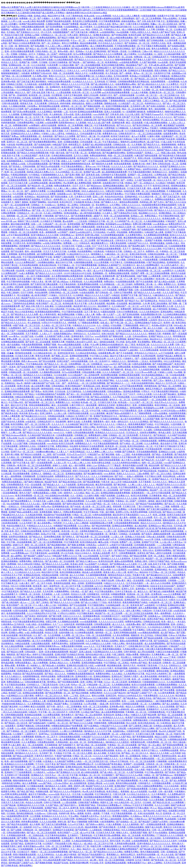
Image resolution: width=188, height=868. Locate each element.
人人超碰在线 (96, 830)
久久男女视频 (90, 704)
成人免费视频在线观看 (113, 98)
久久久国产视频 (20, 443)
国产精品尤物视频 (80, 693)
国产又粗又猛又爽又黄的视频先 (32, 81)
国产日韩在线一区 (104, 292)
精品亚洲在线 (90, 767)
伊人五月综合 (147, 635)
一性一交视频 (11, 54)
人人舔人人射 (118, 537)
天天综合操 (98, 128)
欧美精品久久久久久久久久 (55, 816)
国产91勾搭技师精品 (16, 131)
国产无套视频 (86, 709)
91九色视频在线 (107, 284)
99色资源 (105, 594)
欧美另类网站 (17, 424)
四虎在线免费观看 (131, 199)
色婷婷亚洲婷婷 (84, 369)
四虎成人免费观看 (91, 449)
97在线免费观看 (151, 260)
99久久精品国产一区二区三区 (88, 649)
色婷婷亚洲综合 (99, 528)
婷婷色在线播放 (49, 676)
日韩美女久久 (175, 665)
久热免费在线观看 (65, 435)
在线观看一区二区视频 (58, 419)
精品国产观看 (111, 40)
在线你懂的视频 (73, 287)
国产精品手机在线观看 (18, 824)
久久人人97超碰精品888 (102, 476)
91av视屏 (117, 150)
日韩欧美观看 (26, 586)
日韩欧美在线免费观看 (31, 531)
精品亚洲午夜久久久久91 (85, 306)
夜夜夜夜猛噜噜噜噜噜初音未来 (76, 164)
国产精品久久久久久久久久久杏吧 (58, 479)
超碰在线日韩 (91, 120)
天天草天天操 (116, 394)
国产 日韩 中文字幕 (52, 570)
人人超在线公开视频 (130, 287)
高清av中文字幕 (48, 534)
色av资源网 (68, 183)
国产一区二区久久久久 (33, 759)
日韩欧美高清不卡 (127, 134)
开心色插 (120, 342)
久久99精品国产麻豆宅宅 (77, 424)
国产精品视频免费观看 (128, 781)
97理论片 (146, 391)
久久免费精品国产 (10, 273)
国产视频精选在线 (172, 131)
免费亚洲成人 (151, 216)
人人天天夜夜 (43, 260)
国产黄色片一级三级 (86, 136)
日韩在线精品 (58, 386)
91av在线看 (163, 62)
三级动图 (14, 359)
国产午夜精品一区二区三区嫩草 (22, 731)
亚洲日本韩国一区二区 (25, 260)
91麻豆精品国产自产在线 (43, 383)
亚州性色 (80, 235)
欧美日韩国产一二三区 (68, 833)
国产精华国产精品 (10, 539)
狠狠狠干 (63, 487)
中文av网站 (74, 816)
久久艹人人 (58, 624)
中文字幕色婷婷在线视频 (18, 282)
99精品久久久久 (119, 361)
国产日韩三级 (125, 364)
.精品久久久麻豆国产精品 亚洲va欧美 (32, 687)
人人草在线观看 (34, 449)
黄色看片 (114, 534)
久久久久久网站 (47, 408)
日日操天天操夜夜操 (58, 62)
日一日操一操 (11, 46)
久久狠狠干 (18, 734)
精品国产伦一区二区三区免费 (32, 169)
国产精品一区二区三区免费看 (20, 411)
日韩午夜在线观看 (11, 103)
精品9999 (144, 572)
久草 (71, 197)
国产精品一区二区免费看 (170, 386)
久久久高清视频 (167, 707)
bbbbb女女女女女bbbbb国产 (163, 586)
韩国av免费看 (133, 654)
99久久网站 (69, 770)
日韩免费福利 (128, 18)
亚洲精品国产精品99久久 (88, 819)
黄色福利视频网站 (112, 589)
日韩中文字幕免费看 (93, 90)
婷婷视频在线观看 (84, 624)
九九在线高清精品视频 (149, 369)
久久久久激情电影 (131, 824)
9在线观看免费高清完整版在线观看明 (159, 205)
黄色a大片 (91, 487)
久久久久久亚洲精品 (139, 422)
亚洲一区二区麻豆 (110, 287)
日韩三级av (12, 849)
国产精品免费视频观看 (72, 797)
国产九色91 (159, 202)
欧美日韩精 (48, 391)
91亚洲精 (40, 123)
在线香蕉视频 (8, 641)
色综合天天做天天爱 (14, 35)
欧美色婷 (80, 229)
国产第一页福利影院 (18, 95)
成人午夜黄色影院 (48, 314)
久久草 (137, 177)
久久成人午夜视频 (140, 92)
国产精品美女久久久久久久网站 (108, 852)
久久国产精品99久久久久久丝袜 (123, 498)
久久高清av (167, 298)
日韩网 (34, 62)
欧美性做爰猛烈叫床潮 (98, 238)
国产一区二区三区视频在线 (158, 378)
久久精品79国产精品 (91, 712)
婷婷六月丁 (145, 325)
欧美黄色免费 (166, 350)
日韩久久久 (160, 287)
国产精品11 (31, 49)
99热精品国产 (116, 698)
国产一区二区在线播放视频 (88, 65)
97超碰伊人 (129, 359)
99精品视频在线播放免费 (33, 27)
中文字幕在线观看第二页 (130, 487)
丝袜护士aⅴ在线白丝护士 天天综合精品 (88, 232)
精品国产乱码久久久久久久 (34, 298)
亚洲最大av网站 (16, 633)
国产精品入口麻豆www (87, 561)
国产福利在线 (67, 687)
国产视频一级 (175, 303)
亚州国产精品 (17, 844)
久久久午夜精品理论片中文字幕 (42, 613)
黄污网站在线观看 (129, 161)
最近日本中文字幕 (64, 262)
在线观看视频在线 (31, 676)
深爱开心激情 (11, 630)
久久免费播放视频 (83, 657)
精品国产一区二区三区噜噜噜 (159, 559)
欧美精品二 (174, 309)
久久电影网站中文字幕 (134, 674)
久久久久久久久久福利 (122, 166)
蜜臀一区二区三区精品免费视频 (151, 191)
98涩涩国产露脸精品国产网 (134, 616)
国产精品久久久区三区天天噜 (157, 487)
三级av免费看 (143, 474)
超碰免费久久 (60, 199)
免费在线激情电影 (98, 155)
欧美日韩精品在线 (89, 542)
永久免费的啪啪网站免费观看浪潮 (67, 276)
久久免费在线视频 (52, 715)
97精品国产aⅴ (94, 454)
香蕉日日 (168, 827)
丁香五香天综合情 (50, 685)
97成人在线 (166, 142)
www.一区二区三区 (10, 400)
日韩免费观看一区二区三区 (24, 460)
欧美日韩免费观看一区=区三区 (30, 496)
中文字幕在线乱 (162, 424)
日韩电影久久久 (135, 260)
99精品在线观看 (23, 643)
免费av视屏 (6, 608)
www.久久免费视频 (172, 594)
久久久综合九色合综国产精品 (172, 60)
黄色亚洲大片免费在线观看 (85, 21)
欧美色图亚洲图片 (15, 517)
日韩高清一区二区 (28, 539)
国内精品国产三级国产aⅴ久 (22, 863)
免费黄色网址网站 (126, 271)
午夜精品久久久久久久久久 (40, 526)
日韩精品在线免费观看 (38, 728)
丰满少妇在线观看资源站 (143, 383)
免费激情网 (126, 309)
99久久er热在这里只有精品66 (119, 139)
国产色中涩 (55, 350)
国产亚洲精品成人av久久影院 (124, 564)
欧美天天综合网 (66, 443)
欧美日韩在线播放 (13, 701)
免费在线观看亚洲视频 (112, 169)
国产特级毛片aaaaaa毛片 (153, 114)
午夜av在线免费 (53, 117)
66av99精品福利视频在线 (108, 161)
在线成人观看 (116, 238)
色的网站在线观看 (25, 145)
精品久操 (31, 317)
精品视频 (55, 490)
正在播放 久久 (123, 496)
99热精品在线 (108, 317)
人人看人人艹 (63, 452)
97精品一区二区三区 (82, 515)
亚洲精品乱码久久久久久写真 (31, 805)
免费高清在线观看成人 (13, 482)
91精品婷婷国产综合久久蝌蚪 (87, 98)
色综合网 (141, 227)
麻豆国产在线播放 (110, 386)
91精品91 (70, 416)
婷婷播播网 (25, 246)
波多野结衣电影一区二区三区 (157, 169)
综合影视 (20, 271)
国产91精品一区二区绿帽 (131, 443)
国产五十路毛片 (53, 797)
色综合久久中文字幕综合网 (124, 457)
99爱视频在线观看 (89, 460)
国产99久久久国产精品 (121, 737)
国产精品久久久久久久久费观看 (48, 781)
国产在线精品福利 (43, 145)
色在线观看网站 (85, 251)
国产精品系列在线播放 (33, 657)
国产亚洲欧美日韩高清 (123, 68)
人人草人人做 (15, 21)
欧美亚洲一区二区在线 (40, 95)
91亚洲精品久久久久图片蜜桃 (20, 696)
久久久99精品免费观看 (144, 27)
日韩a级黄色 (10, 578)
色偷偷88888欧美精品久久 (14, 704)
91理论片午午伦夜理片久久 (54, 323)
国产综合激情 (17, 251)
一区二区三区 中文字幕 (67, 775)
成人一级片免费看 (77, 465)
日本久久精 (65, 685)
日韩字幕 (64, 575)
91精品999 (147, 611)
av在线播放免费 (108, 567)
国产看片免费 (55, 616)
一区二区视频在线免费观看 (15, 180)
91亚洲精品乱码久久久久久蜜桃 (108, 652)
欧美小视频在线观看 (90, 808)
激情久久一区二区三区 (120, 400)
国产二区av (159, 380)
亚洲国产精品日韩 (92, 597)
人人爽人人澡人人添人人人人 (142, 485)
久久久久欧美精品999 (157, 227)
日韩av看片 (121, 580)
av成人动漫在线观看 (83, 117)
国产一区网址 (127, 180)
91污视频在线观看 (36, 786)
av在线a (128, 320)
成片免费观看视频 (45, 254)
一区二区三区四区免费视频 (93, 383)
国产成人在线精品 (148, 687)
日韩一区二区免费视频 (163, 830)
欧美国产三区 (15, 693)
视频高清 (135, 635)
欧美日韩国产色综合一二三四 (75, 87)
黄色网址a (52, 682)
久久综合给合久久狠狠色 (160, 627)
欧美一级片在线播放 (11, 345)
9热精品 (129, 183)
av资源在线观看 (69, 18)
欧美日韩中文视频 (45, 60)
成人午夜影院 (134, 750)
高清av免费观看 (71, 728)
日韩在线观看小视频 (92, 372)
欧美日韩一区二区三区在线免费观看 (34, 465)
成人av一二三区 (28, 602)
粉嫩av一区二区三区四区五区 (164, 24)
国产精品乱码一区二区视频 (40, 186)
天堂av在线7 (170, 638)
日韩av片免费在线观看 (144, 759)
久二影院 (158, 54)
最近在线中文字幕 (169, 443)
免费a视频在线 (101, 778)
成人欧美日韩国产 (40, 295)
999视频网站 (29, 60)
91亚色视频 (176, 424)
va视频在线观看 (18, 29)
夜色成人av (107, 597)
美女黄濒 (120, 638)
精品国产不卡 (130, 158)
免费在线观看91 (136, 232)
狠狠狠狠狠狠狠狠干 (11, 73)
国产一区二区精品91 (51, 43)
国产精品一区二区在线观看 (170, 715)
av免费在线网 (134, 690)
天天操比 (11, 32)
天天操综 (154, 789)
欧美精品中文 (52, 320)
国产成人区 (170, 504)
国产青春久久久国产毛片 (145, 60)
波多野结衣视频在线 (18, 537)
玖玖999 (73, 112)
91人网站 (66, 660)
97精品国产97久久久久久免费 (114, 726)
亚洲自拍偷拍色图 (61, 40)
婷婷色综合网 (100, 359)
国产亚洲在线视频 (131, 314)
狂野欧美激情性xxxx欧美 (49, 660)
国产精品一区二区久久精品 (31, 630)
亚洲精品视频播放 (10, 561)
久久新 (53, 229)
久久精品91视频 (67, 65)
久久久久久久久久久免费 (163, 345)
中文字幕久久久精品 (99, 356)
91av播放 (67, 227)
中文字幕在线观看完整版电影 (165, 391)
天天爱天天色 (19, 243)
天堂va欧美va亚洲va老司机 (161, 65)
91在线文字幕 (77, 534)
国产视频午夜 (117, 369)
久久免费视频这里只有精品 (40, 704)
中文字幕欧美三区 (10, 583)
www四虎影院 (101, 336)
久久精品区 (103, 564)
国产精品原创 (167, 98)
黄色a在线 (182, 153)
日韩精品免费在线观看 (89, 559)
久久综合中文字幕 (40, 339)
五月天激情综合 (74, 391)
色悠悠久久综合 (159, 43)
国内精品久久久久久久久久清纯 (147, 249)
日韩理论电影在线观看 (78, 413)
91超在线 (11, 145)
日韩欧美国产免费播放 (89, 802)
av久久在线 (109, 783)
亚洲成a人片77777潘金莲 (110, 465)
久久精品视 (180, 271)
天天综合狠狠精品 (24, 668)
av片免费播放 (130, 528)
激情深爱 (37, 457)
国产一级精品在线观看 (68, 679)
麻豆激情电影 (135, 303)
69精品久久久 (114, 229)
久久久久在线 (122, 380)
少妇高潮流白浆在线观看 (115, 147)
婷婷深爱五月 (75, 145)
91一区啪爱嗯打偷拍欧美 (134, 112)
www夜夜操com (160, 224)
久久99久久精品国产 (170, 709)
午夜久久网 (149, 257)
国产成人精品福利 (11, 602)
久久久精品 (117, 674)
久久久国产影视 (93, 641)
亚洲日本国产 (63, 361)
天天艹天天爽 (38, 369)
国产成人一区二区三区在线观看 (42, 833)
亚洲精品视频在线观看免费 (17, 391)
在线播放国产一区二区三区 (174, 136)
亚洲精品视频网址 (67, 367)
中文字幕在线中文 (103, 794)
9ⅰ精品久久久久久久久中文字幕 (75, 84)
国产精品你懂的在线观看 (31, 101)
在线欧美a (53, 98)
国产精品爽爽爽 (156, 819)
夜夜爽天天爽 (58, 342)
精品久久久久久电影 (160, 753)
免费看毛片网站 (132, 852)
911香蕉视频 (88, 586)
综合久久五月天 (165, 180)
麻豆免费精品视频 (66, 314)
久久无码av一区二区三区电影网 (54, 380)
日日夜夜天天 (129, 265)
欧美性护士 (10, 441)
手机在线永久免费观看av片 (109, 805)
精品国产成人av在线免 (90, 619)
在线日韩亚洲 (118, 767)
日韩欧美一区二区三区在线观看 (24, 232)
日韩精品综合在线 (139, 438)
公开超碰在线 (161, 347)
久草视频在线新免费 (16, 835)
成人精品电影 (141, 526)
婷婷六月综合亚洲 (81, 471)
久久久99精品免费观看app (19, 210)
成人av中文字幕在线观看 (105, 271)
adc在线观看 (79, 438)
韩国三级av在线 (169, 153)
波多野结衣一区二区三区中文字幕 (65, 586)
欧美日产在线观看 (52, 531)
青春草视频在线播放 (112, 649)
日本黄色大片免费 (83, 197)
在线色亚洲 (129, 191)
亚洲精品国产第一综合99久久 (138, 600)
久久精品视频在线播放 (154, 221)
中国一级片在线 (57, 153)
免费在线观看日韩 (66, 676)
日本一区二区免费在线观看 (63, 260)
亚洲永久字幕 (131, 520)
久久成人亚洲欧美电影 (96, 51)
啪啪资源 (11, 654)
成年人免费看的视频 (148, 608)
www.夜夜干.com (77, 29)
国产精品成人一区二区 (78, 411)
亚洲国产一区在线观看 (134, 764)
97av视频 (39, 336)
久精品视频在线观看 (41, 643)
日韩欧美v (12, 465)
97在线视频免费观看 (12, 139)
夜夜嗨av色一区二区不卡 (47, 737)
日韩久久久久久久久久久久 (17, 79)
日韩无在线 (51, 759)
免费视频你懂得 (20, 125)
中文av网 (94, 345)
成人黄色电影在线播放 (91, 213)
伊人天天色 (46, 32)
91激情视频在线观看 (83, 262)
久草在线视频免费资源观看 (127, 523)
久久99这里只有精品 (137, 147)
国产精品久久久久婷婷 (65, 180)
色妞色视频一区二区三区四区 (148, 838)
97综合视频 (116, 325)
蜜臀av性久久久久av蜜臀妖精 (41, 580)
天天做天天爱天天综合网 (86, 301)
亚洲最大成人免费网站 (117, 509)
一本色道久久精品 (95, 40)
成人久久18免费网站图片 (148, 265)
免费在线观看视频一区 (31, 136)
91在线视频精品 (71, 27)
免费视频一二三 (71, 243)
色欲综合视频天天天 (16, 526)
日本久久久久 (74, 71)
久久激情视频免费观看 (96, 575)
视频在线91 (145, 654)
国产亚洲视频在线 (44, 720)
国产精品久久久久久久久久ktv (89, 60)
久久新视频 (81, 123)
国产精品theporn (94, 186)
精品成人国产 (77, 457)
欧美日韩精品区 (78, 452)
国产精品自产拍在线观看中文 (128, 550)
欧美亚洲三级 (143, 345)
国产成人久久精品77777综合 (94, 602)
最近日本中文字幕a (18, 471)
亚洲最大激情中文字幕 (83, 389)
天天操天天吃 (68, 246)
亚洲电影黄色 (78, 336)
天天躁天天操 (40, 501)
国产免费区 (22, 838)
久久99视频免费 (57, 539)
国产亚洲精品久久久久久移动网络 (70, 400)
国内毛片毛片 (130, 665)
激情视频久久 (98, 254)
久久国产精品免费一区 (145, 180)
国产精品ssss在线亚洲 (23, 756)
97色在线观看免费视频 (160, 720)
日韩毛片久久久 (84, 260)
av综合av (51, 772)
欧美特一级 (169, 323)
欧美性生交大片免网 (14, 109)
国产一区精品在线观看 (146, 359)
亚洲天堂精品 (34, 177)
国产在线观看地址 (171, 797)
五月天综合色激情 (135, 583)
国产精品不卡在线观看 (63, 301)
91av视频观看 (125, 630)
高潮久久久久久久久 (126, 474)
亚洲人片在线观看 (113, 112)
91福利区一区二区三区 (58, 723)
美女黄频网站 (144, 342)
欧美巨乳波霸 (135, 35)
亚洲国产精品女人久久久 (160, 336)
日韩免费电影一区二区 (79, 364)
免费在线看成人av (15, 682)
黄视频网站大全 (22, 40)
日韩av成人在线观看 (156, 537)
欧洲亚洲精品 (104, 767)
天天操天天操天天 (135, 378)
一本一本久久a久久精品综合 (24, 238)
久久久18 (161, 857)
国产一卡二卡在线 (31, 328)
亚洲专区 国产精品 (146, 553)
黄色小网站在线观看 (20, 778)
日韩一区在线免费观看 (145, 290)
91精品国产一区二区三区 (55, 224)
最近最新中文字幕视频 (166, 27)
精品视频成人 (122, 408)
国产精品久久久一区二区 (56, 364)
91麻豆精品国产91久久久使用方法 (44, 471)
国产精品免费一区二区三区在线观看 (93, 537)
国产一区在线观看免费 (42, 463)
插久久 (97, 312)
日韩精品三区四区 (15, 84)
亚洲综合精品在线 (86, 485)
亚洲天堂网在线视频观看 (106, 389)
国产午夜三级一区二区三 (122, 323)
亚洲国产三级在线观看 (64, 257)
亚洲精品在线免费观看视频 (90, 112)
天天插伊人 (80, 687)
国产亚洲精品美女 (149, 301)
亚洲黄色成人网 (61, 548)
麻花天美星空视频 (165, 501)
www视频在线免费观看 (149, 633)
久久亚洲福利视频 (124, 317)
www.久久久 (89, 646)
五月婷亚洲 (80, 811)
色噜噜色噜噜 (101, 723)
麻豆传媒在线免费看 (20, 224)
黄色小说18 (148, 550)
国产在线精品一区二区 (127, 822)
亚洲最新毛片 (153, 709)
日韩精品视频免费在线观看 (49, 227)
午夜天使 (106, 482)
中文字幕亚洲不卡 (13, 679)
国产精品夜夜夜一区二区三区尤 (40, 402)
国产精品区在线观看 (153, 638)
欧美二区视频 (160, 515)
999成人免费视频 (63, 389)
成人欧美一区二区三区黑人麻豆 (97, 506)
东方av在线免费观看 (71, 372)
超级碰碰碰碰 (112, 671)
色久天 (159, 813)
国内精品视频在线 (25, 813)
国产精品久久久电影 (172, 512)
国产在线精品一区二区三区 (137, 43)
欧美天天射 (45, 155)
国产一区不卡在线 (31, 430)
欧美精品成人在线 (92, 386)
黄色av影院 (73, 698)
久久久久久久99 (167, 696)
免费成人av (76, 778)
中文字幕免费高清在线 (105, 125)
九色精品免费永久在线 (133, 649)
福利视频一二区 (61, 112)
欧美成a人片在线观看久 (141, 76)
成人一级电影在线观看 (104, 342)
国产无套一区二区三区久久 (45, 210)
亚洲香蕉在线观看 (94, 583)
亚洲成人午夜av (123, 715)
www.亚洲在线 (74, 449)
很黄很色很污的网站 (12, 783)
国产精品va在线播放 (81, 49)
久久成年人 (108, 213)
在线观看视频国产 (61, 32)
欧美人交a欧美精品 (51, 177)
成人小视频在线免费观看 (134, 29)
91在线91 (55, 687)
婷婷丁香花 (20, 317)
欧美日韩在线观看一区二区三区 (84, 79)
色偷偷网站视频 (116, 320)
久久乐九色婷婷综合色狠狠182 (127, 463)
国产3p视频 (16, 830)
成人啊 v (94, 860)
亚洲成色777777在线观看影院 (18, 772)
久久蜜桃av (80, 630)
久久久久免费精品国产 (26, 262)
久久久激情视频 (98, 413)
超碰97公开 (91, 380)
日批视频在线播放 (160, 158)
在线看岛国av (95, 290)
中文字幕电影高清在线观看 (121, 770)
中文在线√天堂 (97, 863)
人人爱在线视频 (64, 92)
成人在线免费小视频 (41, 386)
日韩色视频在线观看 (14, 715)
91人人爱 (5, 490)
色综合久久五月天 (10, 62)
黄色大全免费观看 (160, 49)
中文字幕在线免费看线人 (73, 166)
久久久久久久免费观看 (108, 548)
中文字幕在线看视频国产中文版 (38, 257)
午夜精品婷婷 (22, 589)
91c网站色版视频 (94, 690)
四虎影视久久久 (101, 394)
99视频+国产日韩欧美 (125, 452)
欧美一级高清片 (34, 29)
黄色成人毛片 (131, 369)
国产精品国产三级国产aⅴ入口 (37, 556)
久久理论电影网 (148, 356)
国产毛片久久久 (83, 476)
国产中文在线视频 (145, 282)
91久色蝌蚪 (24, 707)
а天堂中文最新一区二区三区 (22, 227)
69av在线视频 (13, 504)
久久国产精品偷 (9, 805)
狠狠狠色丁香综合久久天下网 (165, 194)
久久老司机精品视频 (92, 131)
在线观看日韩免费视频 (96, 701)
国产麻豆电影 (120, 485)
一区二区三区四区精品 (166, 759)
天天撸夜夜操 (156, 496)
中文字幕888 (22, 750)
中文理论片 (47, 199)
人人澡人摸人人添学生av (171, 542)
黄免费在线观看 (93, 169)
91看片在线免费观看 (96, 378)
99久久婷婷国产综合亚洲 (163, 139)
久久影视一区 (127, 79)
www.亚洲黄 (54, 298)
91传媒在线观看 (12, 268)
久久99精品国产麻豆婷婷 (58, 208)
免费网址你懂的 (32, 534)
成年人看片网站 (134, 611)
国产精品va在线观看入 (66, 328)
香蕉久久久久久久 (57, 76)
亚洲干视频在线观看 (52, 504)
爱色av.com (91, 166)
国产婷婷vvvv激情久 (96, 824)
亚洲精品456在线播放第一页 (34, 649)
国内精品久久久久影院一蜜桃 (59, 786)
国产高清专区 (94, 317)
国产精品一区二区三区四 (37, 57)
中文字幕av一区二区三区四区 (163, 572)
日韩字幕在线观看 (79, 419)
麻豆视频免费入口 (100, 243)
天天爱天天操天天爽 (145, 734)
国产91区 (163, 608)
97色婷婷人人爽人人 (125, 800)
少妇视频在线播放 (46, 262)
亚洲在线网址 (167, 312)
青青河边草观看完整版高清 (88, 838)
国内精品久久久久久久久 (27, 753)
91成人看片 (25, 583)
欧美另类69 (115, 704)
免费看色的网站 (103, 674)
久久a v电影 (20, 728)
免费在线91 (109, 282)
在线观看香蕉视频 (177, 413)
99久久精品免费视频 (14, 646)
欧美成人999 (111, 87)
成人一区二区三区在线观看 (34, 419)
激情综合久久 (86, 35)
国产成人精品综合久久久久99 (151, 84)
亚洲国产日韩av (43, 690)
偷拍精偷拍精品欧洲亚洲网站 (53, 698)
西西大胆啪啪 (161, 71)
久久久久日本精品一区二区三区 (45, 800)
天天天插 (77, 794)
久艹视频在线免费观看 (89, 323)
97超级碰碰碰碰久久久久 (53, 175)
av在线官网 (18, 197)
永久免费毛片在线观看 (93, 789)
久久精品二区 (13, 457)
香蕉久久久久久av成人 (31, 504)
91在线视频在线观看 (113, 90)
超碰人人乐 (67, 161)
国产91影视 (163, 177)
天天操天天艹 (121, 646)
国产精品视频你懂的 (116, 378)
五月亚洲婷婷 (55, 608)
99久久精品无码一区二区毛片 (128, 802)
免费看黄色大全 (110, 134)
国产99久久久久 (124, 125)
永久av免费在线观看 (102, 260)
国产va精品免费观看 (44, 468)
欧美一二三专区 (71, 696)
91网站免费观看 (73, 191)
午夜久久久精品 (28, 400)
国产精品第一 (75, 62)
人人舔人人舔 (60, 413)
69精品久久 (12, 808)
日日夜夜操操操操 (59, 734)
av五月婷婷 (176, 753)
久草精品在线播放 (136, 827)
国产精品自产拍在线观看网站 (150, 504)
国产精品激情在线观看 (98, 400)
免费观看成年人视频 (98, 435)
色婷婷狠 (168, 240)
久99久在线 (63, 578)
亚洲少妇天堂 (155, 548)
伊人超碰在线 (56, 114)
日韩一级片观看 (166, 791)
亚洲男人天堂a (123, 512)
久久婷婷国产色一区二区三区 (129, 221)
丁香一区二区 (58, 597)
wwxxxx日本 (7, 260)
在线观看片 (11, 726)
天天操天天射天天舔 (163, 611)
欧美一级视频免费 (48, 232)
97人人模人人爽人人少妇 (79, 463)
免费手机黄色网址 (60, 643)
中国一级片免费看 (153, 87)
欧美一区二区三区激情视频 (112, 860)
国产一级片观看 (142, 38)
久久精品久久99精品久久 (111, 158)
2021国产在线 (27, 336)
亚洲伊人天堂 (128, 589)
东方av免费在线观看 (83, 54)
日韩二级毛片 (56, 857)
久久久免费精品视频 (20, 389)
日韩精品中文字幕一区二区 (101, 221)
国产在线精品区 (161, 641)
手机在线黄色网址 (28, 359)
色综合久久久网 (78, 594)
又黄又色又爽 (119, 794)
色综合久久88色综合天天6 (130, 696)
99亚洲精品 (63, 605)
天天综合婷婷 (114, 811)
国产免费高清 (44, 359)
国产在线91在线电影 (156, 106)
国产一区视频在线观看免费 (153, 824)
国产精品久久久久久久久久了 (83, 578)
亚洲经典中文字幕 (33, 844)
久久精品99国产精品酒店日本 (41, 435)
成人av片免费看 (139, 136)
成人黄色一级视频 (128, 517)
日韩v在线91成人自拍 (157, 630)
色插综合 (17, 674)
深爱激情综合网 (138, 742)
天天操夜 (41, 320)
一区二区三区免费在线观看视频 (16, 559)
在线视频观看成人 (15, 161)
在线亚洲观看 (88, 498)
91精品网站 (130, 597)
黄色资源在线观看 (135, 643)
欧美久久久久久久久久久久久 (157, 816)
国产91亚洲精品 (92, 726)
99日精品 (76, 402)
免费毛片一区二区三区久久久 (49, 696)
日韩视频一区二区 (164, 29)
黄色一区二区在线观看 (113, 838)
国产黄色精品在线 (40, 229)
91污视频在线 (122, 128)
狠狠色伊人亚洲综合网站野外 (134, 548)
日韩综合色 (54, 103)
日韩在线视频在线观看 (70, 737)
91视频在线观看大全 (112, 846)
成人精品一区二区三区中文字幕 (99, 844)
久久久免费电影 (152, 443)
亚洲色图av (141, 589)
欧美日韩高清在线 (119, 246)
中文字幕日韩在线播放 (176, 114)
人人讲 (57, 594)
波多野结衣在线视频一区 (148, 854)
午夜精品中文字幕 (114, 251)
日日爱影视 (57, 95)
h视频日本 (94, 32)
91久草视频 (107, 619)
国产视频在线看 (116, 336)
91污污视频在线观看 (135, 131)
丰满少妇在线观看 (10, 635)
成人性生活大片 (160, 600)
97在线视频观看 (26, 849)
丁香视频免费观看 (117, 101)
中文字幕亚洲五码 (11, 591)
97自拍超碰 (16, 698)
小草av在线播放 (160, 413)
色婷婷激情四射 (9, 123)
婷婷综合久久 (80, 334)
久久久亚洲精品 (45, 112)
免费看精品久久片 (84, 443)
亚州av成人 (34, 413)
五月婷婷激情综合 (171, 838)
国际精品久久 (113, 657)
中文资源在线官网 (154, 449)
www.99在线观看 (91, 556)
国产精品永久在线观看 (31, 454)
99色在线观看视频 (80, 361)
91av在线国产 (91, 564)
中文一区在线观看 (33, 485)
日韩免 (158, 539)
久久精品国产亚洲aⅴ (139, 128)
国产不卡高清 (82, 38)
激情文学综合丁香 (89, 210)
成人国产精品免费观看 (26, 38)
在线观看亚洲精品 (91, 309)
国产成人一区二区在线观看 (79, 394)
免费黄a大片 (101, 600)
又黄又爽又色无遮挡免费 (69, 750)
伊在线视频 (122, 232)
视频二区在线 (143, 567)
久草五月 (17, 819)
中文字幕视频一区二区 (22, 770)
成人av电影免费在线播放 (122, 38)
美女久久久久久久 (167, 320)
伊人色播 (144, 781)
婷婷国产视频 (44, 498)
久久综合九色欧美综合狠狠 (58, 509)
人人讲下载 (166, 770)
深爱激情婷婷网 (77, 643)
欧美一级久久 (168, 622)
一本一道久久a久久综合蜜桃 (158, 583)
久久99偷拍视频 (101, 698)
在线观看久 (174, 172)
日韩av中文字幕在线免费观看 (130, 427)
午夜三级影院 (119, 654)
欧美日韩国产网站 (106, 380)
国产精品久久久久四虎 (31, 591)
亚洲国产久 (72, 671)
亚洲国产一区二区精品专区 (140, 175)
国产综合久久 (146, 295)
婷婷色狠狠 (66, 103)
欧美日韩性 (77, 490)
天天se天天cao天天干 (77, 454)
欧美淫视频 (85, 528)
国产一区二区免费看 (16, 548)
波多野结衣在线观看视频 (172, 531)
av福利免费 (101, 665)
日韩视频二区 (54, 520)
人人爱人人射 (110, 531)
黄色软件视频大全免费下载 (135, 465)
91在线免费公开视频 (57, 290)
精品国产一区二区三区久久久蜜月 (166, 490)
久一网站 (158, 284)
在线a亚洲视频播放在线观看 (63, 158)
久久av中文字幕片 (76, 824)
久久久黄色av (84, 526)
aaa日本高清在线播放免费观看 (116, 92)
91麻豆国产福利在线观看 (146, 155)
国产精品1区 (116, 578)
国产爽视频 (55, 164)
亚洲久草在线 (24, 386)
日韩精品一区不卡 (27, 54)
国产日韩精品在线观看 (25, 301)
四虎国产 (135, 273)
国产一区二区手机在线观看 (14, 177)
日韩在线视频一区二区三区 (148, 271)
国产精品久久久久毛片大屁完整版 (143, 208)
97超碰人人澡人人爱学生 (53, 134)
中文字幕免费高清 (128, 411)
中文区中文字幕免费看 (143, 805)
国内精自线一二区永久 (138, 361)
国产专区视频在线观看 (69, 682)
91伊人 (112, 427)
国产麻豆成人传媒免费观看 (162, 591)
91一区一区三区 (16, 191)
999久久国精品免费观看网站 (150, 786)
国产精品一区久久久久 (55, 674)
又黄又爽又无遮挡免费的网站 (159, 649)
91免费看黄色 (15, 328)
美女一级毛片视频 (55, 131)
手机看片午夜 (139, 575)
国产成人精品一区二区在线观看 (60, 561)
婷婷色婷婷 (42, 616)
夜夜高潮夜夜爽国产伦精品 (141, 424)
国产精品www (86, 698)
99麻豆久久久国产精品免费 (144, 715)
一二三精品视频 (164, 545)
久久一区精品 (103, 325)
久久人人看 (30, 550)
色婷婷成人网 (146, 202)
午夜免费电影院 (151, 696)
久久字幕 (171, 468)
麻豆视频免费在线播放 (134, 238)
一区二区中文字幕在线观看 (158, 493)
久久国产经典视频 (135, 772)
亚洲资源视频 (74, 224)
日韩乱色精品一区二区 (46, 51)
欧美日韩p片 (74, 210)
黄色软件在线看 (85, 748)
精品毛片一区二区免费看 (94, 849)
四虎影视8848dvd (67, 123)
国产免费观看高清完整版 (93, 224)
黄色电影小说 (163, 290)
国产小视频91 (44, 18)
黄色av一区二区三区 (143, 73)
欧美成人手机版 (93, 202)
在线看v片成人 (173, 243)
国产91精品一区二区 (130, 441)
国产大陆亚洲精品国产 (163, 364)
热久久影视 (132, 723)
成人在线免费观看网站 (155, 643)
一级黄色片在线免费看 (26, 498)
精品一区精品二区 (94, 29)
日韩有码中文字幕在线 (56, 279)
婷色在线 (129, 838)
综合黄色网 (67, 117)
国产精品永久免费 (15, 652)
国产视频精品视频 (99, 101)
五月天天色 (124, 40)
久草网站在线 (161, 175)
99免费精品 (79, 517)
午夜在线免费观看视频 (32, 345)
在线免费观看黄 (158, 81)
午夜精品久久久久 (112, 29)
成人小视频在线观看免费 (112, 808)
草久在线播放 (24, 295)
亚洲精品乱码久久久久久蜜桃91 (26, 134)
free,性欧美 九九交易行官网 (62, 819)
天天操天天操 (89, 800)
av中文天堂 (146, 306)
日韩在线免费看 (43, 726)
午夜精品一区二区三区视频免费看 (44, 838)
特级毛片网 (179, 734)
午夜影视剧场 (143, 586)
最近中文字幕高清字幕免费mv (110, 194)
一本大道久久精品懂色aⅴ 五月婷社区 (103, 687)
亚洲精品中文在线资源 (64, 830)
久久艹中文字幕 (116, 520)
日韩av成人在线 (51, 331)
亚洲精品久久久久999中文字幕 (34, 811)
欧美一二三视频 (162, 506)
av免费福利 (34, 125)
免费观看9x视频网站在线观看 (107, 18)
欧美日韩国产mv (105, 367)
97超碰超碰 (26, 457)
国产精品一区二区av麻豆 (150, 745)
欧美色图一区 (56, 600)
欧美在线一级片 (49, 679)
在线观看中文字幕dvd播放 (137, 808)
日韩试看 (122, 728)
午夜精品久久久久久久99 (44, 268)
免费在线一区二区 (143, 57)
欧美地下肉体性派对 (121, 136)
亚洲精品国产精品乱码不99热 (139, 210)
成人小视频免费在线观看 (102, 46)
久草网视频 (12, 254)
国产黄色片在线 (71, 600)
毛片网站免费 (8, 271)
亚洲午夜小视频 (12, 454)
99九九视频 (103, 578)
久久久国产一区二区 (165, 460)
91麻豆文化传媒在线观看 (168, 652)
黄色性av (181, 320)
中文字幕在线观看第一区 (96, 534)
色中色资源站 (15, 98)
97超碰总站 (43, 240)
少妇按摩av (32, 106)
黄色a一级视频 (77, 813)
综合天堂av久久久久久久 (166, 402)
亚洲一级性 (165, 778)
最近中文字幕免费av (38, 794)
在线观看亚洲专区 (127, 778)
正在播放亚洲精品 (62, 720)
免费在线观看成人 (24, 663)
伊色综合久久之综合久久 (142, 347)
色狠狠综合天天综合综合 (39, 128)
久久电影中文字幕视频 (51, 221)
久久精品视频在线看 (64, 60)
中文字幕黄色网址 (96, 605)
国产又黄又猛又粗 (80, 32)
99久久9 (14, 586)
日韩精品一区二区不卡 (134, 251)
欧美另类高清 (115, 602)
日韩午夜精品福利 (103, 150)
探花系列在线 (26, 635)
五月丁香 (88, 312)
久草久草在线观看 (97, 303)
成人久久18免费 (145, 517)
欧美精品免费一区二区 (173, 219)
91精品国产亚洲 (50, 367)
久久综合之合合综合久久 (139, 794)
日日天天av (50, 775)
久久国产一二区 (114, 314)
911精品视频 (88, 794)
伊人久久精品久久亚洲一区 (123, 227)
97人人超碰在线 (170, 567)
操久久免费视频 (30, 783)
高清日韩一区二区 (70, 531)
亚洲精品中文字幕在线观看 (141, 71)
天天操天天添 (138, 559)
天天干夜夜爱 (32, 334)
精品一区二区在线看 (132, 835)
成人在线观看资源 (78, 783)
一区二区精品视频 (123, 268)
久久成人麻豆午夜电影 (66, 854)
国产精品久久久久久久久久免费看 (40, 194)
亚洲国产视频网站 (38, 202)
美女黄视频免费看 (22, 474)
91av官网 (5, 794)
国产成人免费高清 (130, 471)
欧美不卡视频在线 (162, 76)
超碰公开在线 (43, 550)
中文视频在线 (44, 789)
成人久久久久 (119, 624)
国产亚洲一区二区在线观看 (38, 342)
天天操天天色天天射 (106, 833)
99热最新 (25, 73)
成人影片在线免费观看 (131, 419)
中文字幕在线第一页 (142, 479)
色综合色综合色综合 (114, 197)
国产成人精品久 (152, 98)
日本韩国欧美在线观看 (145, 545)
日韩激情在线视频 (77, 487)
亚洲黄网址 (167, 147)
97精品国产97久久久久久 (95, 347)
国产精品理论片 (135, 430)
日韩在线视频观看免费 (23, 608)
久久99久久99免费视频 (57, 219)
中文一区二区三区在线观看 (143, 761)
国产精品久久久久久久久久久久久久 (145, 219)
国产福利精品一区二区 (94, 62)
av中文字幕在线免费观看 (93, 71)
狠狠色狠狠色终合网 (23, 781)
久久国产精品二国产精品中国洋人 (62, 805)
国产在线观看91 (99, 739)
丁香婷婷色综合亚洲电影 (24, 303)
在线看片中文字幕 (166, 16)
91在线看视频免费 (134, 638)
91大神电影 (79, 295)
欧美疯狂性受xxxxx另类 (142, 739)
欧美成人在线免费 (102, 553)
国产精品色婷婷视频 (91, 287)
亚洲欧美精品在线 (74, 767)
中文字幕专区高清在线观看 (108, 328)
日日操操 (11, 813)
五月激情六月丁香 (81, 846)
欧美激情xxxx (74, 408)
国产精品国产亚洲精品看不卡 (98, 68)
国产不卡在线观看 (125, 353)
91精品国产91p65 (111, 441)
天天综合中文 (146, 435)
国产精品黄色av (131, 698)
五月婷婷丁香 (46, 753)
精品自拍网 (154, 465)
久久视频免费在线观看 (50, 372)
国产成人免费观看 (45, 400)
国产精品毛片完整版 (66, 764)
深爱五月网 (51, 622)
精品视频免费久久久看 (163, 306)
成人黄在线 (16, 660)
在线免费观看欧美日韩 (41, 40)
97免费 (4, 745)
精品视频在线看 (115, 665)
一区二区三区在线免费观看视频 (53, 852)
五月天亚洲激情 (25, 279)
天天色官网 (48, 591)
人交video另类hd (61, 783)
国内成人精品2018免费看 (110, 199)
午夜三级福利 (13, 292)
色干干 (115, 553)
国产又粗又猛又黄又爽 (116, 71)
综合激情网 (61, 422)
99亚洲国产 (90, 249)
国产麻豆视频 (108, 454)
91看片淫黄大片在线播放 (138, 24)
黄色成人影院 (165, 432)
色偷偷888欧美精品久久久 (61, 649)
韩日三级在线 (180, 742)
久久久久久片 (58, 424)
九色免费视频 (120, 339)
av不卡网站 (41, 627)
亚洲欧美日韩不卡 (178, 177)
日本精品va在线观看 (163, 726)
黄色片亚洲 (115, 841)
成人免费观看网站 (13, 430)
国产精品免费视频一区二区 (58, 693)
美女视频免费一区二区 (108, 734)
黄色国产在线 (178, 367)
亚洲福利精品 (131, 197)
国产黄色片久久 (63, 216)
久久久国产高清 (77, 380)
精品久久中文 (82, 73)
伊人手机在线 (112, 73)
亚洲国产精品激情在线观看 (59, 21)
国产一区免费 (89, 161)
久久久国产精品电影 (25, 150)
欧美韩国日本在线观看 (110, 298)
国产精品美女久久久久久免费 (156, 35)
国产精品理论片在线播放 (13, 49)
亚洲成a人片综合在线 (135, 537)
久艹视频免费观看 (143, 413)
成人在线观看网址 (81, 46)
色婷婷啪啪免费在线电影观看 (34, 350)
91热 (180, 205)
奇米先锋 (23, 413)
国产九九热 (161, 728)
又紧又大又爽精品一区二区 (156, 101)
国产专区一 (120, 476)
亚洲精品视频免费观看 (67, 559)
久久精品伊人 (100, 748)
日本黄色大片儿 (171, 339)
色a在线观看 (171, 819)
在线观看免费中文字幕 (49, 84)
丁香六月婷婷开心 (93, 441)
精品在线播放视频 (89, 43)
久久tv (99, 717)
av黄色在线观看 (57, 748)
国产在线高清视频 (26, 367)
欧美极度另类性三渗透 (12, 846)
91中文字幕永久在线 (20, 427)
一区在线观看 (63, 534)
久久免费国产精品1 (133, 169)
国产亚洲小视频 (73, 175)
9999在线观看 (67, 350)
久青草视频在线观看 (38, 347)
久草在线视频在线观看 (38, 164)
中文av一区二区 (78, 40)
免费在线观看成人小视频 (45, 493)
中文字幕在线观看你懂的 (140, 172)
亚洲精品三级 (27, 468)
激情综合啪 (24, 46)
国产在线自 (81, 770)
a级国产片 (98, 216)
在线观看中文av (40, 98)
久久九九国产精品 (171, 292)
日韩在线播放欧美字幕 (36, 682)
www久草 (40, 397)
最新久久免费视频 (95, 103)
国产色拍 (41, 219)
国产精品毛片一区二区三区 (73, 668)
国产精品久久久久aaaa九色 (61, 811)
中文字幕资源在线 (39, 553)
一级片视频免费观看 (164, 701)
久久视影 (177, 301)
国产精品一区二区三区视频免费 (17, 76)
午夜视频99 (180, 791)
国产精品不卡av (132, 301)
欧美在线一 (124, 402)
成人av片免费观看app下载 (134, 328)
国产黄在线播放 (18, 767)
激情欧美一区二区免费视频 (71, 125)
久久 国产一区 (40, 635)
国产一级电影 (126, 73)
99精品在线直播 (130, 482)
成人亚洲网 (48, 29)
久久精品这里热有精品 (87, 353)
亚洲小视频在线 (68, 298)
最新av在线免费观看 (124, 561)
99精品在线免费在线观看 (60, 81)
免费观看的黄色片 (155, 112)
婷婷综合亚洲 (66, 54)
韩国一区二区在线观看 (64, 73)
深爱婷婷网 (18, 380)
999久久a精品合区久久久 (93, 191)
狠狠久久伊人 (123, 833)
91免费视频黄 (28, 737)
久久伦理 (169, 408)
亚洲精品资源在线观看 (130, 375)
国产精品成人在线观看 (21, 490)
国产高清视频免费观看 (82, 216)
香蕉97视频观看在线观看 (25, 854)
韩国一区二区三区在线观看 (121, 155)
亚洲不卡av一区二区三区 (23, 452)
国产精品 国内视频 (178, 101)
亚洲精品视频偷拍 (102, 676)
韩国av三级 (156, 567)
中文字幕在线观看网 (36, 208)
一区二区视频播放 (74, 707)
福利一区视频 (99, 657)
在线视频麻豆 (170, 389)
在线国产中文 (54, 627)
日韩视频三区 (81, 435)
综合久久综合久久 (84, 553)
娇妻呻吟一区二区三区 (72, 106)
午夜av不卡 (18, 534)
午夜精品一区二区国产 (48, 54)
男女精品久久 (61, 397)
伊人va (153, 808)
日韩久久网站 (89, 427)
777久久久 (163, 665)
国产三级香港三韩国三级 (141, 726)
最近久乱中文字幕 (19, 405)
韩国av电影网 (117, 301)
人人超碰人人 (147, 199)
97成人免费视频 (114, 824)
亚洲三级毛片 (29, 71)
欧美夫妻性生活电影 (102, 463)
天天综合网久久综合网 (147, 597)
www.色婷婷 (99, 114)
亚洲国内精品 (173, 21)
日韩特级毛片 (93, 438)
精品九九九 (20, 92)
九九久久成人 (38, 778)
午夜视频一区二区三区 (136, 712)
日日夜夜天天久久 (176, 397)
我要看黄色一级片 (102, 422)
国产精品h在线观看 (59, 57)
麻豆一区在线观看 (135, 123)
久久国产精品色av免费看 (46, 849)
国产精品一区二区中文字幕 (15, 528)
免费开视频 (93, 822)
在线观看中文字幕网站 (56, 638)
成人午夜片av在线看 (131, 460)
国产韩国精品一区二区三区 (105, 857)
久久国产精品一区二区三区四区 (16, 369)
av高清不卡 (103, 545)
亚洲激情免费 (109, 276)
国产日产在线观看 (33, 570)
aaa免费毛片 (168, 271)
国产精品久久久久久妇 (104, 660)
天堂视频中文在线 (138, 619)
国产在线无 (147, 534)
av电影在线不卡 (127, 734)
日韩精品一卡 (38, 205)
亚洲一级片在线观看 (74, 441)
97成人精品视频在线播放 (156, 123)
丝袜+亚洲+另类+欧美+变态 (88, 550)
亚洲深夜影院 (138, 493)
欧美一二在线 (128, 701)
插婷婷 (27, 383)
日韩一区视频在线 (169, 852)
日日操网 (113, 778)
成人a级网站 (17, 556)
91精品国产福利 (129, 229)
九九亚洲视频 (54, 635)
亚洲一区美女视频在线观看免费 (19, 51)
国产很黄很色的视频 (14, 276)
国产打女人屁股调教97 (145, 279)
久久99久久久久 (160, 482)
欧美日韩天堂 (66, 202)
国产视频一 (39, 279)
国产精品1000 (160, 698)
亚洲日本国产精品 (156, 619)
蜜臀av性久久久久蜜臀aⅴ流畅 (57, 101)
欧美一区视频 (80, 468)
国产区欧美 (180, 120)
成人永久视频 (100, 753)
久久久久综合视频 (48, 822)
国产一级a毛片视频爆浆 (101, 208)
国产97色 (88, 490)
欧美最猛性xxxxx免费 (154, 408)
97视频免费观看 (66, 657)
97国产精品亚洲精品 (156, 262)
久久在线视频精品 (63, 468)
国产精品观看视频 (92, 482)
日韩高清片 (34, 611)
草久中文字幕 (81, 303)
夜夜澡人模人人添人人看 (115, 572)
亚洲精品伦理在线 (93, 276)
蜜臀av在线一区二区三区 (57, 120)
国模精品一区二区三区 (54, 474)
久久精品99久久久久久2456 (28, 572)
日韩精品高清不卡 (161, 57)
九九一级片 (108, 550)
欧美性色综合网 (106, 561)
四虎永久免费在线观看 (12, 188)
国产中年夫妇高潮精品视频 (108, 109)
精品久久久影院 (121, 619)
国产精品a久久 (36, 537)
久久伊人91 (106, 816)
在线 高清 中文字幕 (11, 155)
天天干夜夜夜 (145, 482)
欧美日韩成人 (113, 791)
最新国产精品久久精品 (168, 150)
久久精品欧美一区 (152, 298)
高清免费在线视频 (109, 375)
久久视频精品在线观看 (68, 622)
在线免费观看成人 (168, 597)
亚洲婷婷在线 (29, 660)
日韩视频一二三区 (176, 580)
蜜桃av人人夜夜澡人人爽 (34, 701)
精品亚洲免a (76, 271)
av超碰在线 (124, 709)
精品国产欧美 (51, 482)
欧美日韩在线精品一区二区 (140, 446)
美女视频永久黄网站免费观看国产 (123, 849)
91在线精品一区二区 (159, 781)
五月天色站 (61, 408)
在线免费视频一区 (31, 679)
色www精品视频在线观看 (70, 345)
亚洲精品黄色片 (124, 405)
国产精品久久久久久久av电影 (148, 292)
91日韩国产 (49, 844)
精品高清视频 (92, 827)
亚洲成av (80, 51)
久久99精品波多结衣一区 (45, 353)
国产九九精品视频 (116, 748)
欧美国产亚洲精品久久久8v (173, 166)
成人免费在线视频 (122, 367)
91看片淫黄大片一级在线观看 (83, 405)
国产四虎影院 (82, 830)
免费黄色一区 (152, 251)
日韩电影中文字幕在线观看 (114, 175)
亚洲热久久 (37, 474)
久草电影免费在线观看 (125, 844)
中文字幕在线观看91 (105, 591)
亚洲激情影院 (173, 262)
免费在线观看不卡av (137, 863)
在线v (56, 739)
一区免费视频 (173, 81)
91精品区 (116, 295)
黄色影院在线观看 (24, 353)
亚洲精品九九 (38, 775)
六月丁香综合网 (119, 219)
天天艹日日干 (130, 394)
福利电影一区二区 (104, 633)
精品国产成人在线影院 (173, 317)
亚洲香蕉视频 (46, 512)
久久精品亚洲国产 (30, 155)
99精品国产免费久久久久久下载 (76, 139)
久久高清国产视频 (151, 419)
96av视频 (75, 128)
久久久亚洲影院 (119, 570)
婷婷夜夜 (73, 323)
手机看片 (154, 128)
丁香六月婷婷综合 (145, 506)
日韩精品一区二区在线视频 (97, 457)
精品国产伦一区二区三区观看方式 (29, 120)
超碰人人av (92, 465)
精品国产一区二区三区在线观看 (156, 748)
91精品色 (33, 712)
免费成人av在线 (18, 164)
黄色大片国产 (26, 493)
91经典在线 (99, 251)
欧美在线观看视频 (123, 164)
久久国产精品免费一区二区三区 (115, 449)
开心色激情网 (104, 136)
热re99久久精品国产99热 (170, 731)
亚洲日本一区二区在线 (107, 487)
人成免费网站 (174, 608)
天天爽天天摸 (129, 506)
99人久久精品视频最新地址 (137, 797)
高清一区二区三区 (33, 860)
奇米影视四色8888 (61, 271)
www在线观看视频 (89, 622)
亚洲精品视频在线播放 (114, 186)
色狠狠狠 (167, 334)
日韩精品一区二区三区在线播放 (101, 781)
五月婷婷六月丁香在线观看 (17, 775)
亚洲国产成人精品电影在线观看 (97, 145)
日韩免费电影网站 (26, 123)
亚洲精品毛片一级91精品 (61, 339)
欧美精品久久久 (160, 172)
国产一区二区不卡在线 (42, 583)
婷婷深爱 (19, 287)
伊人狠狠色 (166, 679)
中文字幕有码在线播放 (56, 835)
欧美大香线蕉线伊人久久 (172, 90)
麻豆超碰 (5, 164)
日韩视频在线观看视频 (135, 262)
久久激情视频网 (100, 180)
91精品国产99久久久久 (138, 243)
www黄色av (14, 336)
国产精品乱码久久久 (51, 611)
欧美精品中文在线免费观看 (92, 446)
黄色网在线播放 (157, 243)
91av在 (21, 438)
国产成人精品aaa (61, 282)
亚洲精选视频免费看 (79, 356)
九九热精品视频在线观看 (95, 391)
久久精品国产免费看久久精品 (68, 761)
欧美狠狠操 (36, 479)
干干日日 (40, 764)
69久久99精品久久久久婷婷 (98, 643)
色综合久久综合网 (34, 802)
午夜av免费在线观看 (126, 567)
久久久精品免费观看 (93, 282)
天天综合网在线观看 (29, 265)
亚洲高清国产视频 (139, 833)
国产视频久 (173, 517)
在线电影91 (134, 668)
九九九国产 (83, 671)
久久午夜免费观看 (147, 671)
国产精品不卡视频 (66, 38)
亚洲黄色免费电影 (80, 509)
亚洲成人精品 (40, 16)
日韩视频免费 (36, 216)
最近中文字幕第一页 (99, 38)
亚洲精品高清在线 (32, 575)
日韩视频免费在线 (168, 260)
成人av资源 (98, 709)
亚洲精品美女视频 (176, 605)
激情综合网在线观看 (129, 202)
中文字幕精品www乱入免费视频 (91, 257)
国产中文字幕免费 (146, 457)
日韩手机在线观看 (15, 550)
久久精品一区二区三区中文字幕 (56, 325)
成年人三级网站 (155, 863)
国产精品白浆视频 (138, 556)
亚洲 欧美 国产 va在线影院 (143, 605)
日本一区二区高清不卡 (100, 361)
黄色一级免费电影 (163, 613)
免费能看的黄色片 (75, 567)
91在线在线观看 (87, 292)
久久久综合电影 (39, 65)
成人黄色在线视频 (149, 676)
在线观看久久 (168, 369)
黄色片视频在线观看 (55, 619)
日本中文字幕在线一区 (126, 591)
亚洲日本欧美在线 (138, 254)
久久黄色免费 (171, 40)
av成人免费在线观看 (34, 633)
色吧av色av (46, 506)
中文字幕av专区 (16, 402)
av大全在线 (26, 268)
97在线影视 (79, 202)
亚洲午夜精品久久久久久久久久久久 (154, 844)
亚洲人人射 (98, 197)
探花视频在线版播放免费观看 (98, 797)
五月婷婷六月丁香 (84, 416)
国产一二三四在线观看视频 (71, 169)
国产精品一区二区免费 (15, 449)
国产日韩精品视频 (155, 40)
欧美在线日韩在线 (48, 265)
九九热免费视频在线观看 (113, 235)
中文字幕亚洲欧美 (105, 646)
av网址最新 (31, 219)
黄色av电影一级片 (66, 51)
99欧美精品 (64, 778)
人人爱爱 (66, 841)
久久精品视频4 (97, 87)
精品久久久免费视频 (135, 707)
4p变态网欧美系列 (94, 147)
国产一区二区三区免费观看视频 (48, 542)
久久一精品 (76, 849)
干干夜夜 (106, 813)
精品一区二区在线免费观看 (135, 109)
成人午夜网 (35, 824)
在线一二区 (176, 38)
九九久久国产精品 (60, 690)
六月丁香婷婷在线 (75, 16)
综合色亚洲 (53, 202)
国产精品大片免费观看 (175, 161)
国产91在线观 (59, 454)
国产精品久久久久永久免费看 (42, 528)
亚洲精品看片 (68, 838)
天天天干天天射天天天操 (55, 251)
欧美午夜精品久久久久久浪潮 (45, 235)
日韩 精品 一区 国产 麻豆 (82, 591)
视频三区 (89, 125)
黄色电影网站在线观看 (49, 106)
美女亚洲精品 (48, 378)
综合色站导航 (180, 701)
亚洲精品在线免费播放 (123, 526)
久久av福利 (91, 501)
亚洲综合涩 (39, 619)
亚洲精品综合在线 (174, 800)
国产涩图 (181, 633)
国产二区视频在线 (128, 671)
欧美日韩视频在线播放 (70, 572)
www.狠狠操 (134, 570)
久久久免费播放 (29, 742)
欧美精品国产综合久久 (88, 158)
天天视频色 (175, 641)
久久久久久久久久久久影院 (111, 622)
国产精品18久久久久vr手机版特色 (66, 791)
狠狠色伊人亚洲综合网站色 (133, 142)
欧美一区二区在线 (124, 57)
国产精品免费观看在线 (115, 188)
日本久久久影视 (145, 394)
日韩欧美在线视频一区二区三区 (163, 254)
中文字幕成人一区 (66, 265)
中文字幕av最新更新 (154, 772)
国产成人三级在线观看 (111, 819)
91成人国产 (22, 347)
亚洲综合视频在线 (33, 287)
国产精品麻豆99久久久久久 (34, 416)
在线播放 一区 (42, 87)
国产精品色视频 (106, 120)
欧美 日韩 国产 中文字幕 (128, 117)
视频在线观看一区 (171, 520)
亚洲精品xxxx (155, 526)
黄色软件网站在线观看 (126, 783)
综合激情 (74, 446)
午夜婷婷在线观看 (179, 57)
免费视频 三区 (84, 739)
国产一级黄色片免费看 (36, 191)
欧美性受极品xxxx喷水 (34, 846)
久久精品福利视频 (172, 54)
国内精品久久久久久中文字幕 (98, 731)
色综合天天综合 (37, 841)
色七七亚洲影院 (176, 570)
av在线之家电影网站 (53, 243)
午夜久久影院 (43, 441)
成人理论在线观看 (146, 652)
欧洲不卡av (133, 572)
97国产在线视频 (69, 627)
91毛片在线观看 (27, 720)
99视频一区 (118, 797)
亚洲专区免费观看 (76, 109)
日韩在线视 (66, 471)
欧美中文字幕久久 (150, 750)
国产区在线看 (84, 627)
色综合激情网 (41, 292)
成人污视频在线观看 (159, 578)
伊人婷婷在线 (40, 520)
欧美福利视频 (121, 668)
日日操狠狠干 (108, 775)
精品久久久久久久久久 (151, 523)
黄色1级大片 (178, 844)
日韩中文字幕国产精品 (159, 561)
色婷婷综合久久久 (153, 103)
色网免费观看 (179, 416)
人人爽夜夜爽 (155, 276)
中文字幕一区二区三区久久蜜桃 (78, 753)
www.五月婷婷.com (26, 309)
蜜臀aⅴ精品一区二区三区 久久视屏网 (169, 342)
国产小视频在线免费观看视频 (156, 624)
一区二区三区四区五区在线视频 (139, 613)
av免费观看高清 (96, 188)
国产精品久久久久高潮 (84, 194)
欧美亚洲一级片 (41, 586)
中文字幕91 (172, 698)
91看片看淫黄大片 (142, 139)
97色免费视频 (8, 117)
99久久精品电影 (58, 309)
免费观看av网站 (87, 600)
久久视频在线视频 (17, 106)
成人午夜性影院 (160, 309)
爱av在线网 (68, 221)
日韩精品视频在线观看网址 (131, 539)
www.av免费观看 (104, 16)
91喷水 (172, 600)
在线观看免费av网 (107, 353)
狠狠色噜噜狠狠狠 (124, 60)
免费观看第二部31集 (144, 284)
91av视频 (178, 372)
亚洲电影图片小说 (84, 676)
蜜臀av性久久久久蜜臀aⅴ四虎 (83, 734)
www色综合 (53, 443)
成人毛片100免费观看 (42, 641)
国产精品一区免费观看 (163, 454)
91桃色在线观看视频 (142, 364)
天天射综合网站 (16, 570)
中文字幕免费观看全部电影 (160, 589)
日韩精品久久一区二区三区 (54, 35)
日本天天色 (135, 380)
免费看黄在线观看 (31, 139)
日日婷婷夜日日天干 (111, 616)
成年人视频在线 (168, 498)
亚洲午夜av (48, 180)
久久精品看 (7, 474)
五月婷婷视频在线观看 (54, 567)
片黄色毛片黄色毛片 (44, 756)
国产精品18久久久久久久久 (14, 323)
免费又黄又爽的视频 (142, 224)
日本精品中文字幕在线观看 (31, 808)
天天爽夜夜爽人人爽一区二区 (109, 279)
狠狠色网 (97, 183)
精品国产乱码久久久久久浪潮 (100, 786)
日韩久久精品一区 (81, 101)
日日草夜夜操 (51, 657)
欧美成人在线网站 (110, 641)
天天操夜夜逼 (77, 704)
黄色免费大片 (68, 715)
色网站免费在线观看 (73, 512)
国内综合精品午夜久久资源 (98, 654)
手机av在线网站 (170, 18)
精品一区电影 (78, 583)
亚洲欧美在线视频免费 (71, 800)
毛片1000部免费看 (40, 427)
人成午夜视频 (78, 147)
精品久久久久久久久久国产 (98, 295)
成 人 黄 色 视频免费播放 (115, 690)
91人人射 (33, 750)
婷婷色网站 (94, 419)
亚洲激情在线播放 (74, 474)
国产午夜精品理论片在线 (126, 213)
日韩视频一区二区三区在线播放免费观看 (94, 177)
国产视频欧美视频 (44, 863)
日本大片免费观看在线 (127, 312)
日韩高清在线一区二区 (168, 164)
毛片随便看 (66, 490)
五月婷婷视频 (35, 180)
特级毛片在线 (153, 770)
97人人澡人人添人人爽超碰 (76, 523)
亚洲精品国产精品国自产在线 (34, 114)
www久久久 (59, 432)
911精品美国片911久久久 (78, 254)
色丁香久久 (86, 128)
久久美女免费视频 (121, 635)
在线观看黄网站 (149, 177)
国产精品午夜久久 (80, 208)
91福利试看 (30, 646)
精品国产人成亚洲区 (129, 350)
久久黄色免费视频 (47, 750)
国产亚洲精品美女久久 (87, 298)
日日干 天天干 (79, 186)
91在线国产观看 (134, 101)
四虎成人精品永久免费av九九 (41, 172)
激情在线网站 (136, 408)
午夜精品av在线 (152, 427)
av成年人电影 (54, 501)
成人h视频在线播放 (36, 131)
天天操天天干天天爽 (121, 679)
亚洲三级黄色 (46, 413)
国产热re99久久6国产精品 (155, 811)
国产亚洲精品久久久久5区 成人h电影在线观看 (78, 772)
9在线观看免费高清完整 (18, 816)
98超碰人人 (36, 665)
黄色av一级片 (119, 24)
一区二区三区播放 (84, 359)
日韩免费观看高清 (15, 485)
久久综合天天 (94, 334)
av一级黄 (70, 359)
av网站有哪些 (30, 188)
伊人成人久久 (168, 120)
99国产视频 (142, 276)
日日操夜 (147, 802)
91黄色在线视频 (124, 331)
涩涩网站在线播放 (95, 630)
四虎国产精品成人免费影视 (170, 356)
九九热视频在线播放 (121, 685)
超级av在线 (16, 257)
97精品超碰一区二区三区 (99, 685)
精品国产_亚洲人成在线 (81, 652)
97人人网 (143, 564)
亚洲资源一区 (169, 813)
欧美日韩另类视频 (164, 457)
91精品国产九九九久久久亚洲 (95, 737)
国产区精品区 (160, 435)
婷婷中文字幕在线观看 (43, 654)
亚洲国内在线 (95, 153)
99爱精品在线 (58, 359)
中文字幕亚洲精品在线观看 (172, 79)
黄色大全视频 (98, 696)
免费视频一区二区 (28, 18)
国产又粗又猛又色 (172, 197)
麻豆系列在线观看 (51, 457)
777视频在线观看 (131, 325)
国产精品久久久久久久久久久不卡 (170, 210)
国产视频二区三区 (60, 356)
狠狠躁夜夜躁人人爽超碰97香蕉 (151, 468)
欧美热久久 (85, 759)
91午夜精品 (34, 175)
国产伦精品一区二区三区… (56, 79)
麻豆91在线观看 (38, 707)
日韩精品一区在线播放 (26, 789)
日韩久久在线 (105, 24)
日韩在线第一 (31, 652)
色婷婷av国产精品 (139, 663)
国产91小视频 (119, 260)
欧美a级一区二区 (89, 402)
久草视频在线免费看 (162, 783)
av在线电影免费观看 (129, 62)
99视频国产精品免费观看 (65, 526)
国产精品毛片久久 (152, 145)
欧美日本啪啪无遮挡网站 (113, 65)
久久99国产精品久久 (110, 309)
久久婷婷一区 (98, 139)
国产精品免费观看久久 (22, 501)
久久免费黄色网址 (134, 235)
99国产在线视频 (108, 496)
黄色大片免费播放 (70, 43)
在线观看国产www (86, 328)
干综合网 (143, 161)
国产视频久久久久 (110, 202)
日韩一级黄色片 (65, 493)
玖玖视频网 (104, 301)
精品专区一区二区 (64, 438)
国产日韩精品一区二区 (120, 627)
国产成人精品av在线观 (165, 282)
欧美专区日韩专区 (161, 186)
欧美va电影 (149, 331)
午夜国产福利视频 (63, 756)
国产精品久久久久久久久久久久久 (132, 334)
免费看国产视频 (126, 290)
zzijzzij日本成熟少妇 (134, 98)
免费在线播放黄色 (63, 186)
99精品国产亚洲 (60, 145)
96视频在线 (71, 748)
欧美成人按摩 (13, 468)
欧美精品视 (68, 303)
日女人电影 (140, 770)
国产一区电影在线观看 (124, 95)
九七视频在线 (135, 51)
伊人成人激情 (15, 745)
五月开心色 (171, 383)
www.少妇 (65, 457)
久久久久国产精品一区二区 (98, 504)
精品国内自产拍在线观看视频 (57, 515)
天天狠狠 (43, 62)
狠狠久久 (58, 512)
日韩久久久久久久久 (131, 205)
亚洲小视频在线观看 (160, 38)
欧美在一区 (121, 750)
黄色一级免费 (154, 188)
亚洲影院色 (55, 87)
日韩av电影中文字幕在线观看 (33, 68)
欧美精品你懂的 (139, 367)
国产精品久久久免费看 (65, 136)
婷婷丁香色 (152, 164)
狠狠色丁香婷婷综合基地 (165, 756)
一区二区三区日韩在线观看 (136, 578)
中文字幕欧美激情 (154, 131)
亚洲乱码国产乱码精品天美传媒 (70, 654)
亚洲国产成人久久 (132, 90)
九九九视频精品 (61, 641)
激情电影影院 (48, 389)
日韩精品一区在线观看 (130, 534)
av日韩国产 (63, 232)
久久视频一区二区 (150, 90)
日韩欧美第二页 (172, 764)
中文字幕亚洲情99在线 (169, 216)
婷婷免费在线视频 (30, 822)
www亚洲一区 (42, 158)
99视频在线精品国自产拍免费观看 (67, 726)
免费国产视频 (50, 345)
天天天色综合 (43, 309)
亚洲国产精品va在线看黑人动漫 (24, 512)
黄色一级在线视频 (157, 109)
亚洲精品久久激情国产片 (110, 265)
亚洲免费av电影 (9, 81)
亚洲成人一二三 (152, 153)
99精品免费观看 (140, 320)
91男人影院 (73, 35)
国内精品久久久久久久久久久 (133, 416)
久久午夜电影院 (159, 794)
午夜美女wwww (44, 301)
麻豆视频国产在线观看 (174, 125)
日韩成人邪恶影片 (130, 687)
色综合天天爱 (51, 633)
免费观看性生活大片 (65, 476)
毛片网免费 (101, 479)
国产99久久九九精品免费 (148, 531)
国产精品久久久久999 (169, 789)
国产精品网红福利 (137, 246)
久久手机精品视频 (121, 397)
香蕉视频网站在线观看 (12, 690)
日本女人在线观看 (155, 238)
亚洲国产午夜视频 (154, 240)
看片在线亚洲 (155, 663)
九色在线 (27, 98)
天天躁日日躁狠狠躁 (110, 419)
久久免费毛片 (173, 84)
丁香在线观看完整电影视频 (40, 548)
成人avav (32, 320)
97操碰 (38, 367)
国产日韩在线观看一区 (12, 827)
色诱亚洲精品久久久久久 (55, 449)
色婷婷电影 (48, 136)
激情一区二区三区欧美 (36, 545)
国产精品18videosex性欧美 (14, 435)
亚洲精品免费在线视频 (104, 750)
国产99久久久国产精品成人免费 (115, 438)
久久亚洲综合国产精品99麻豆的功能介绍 (113, 27)
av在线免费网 (51, 123)
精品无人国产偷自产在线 (164, 32)
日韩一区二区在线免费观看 (99, 635)
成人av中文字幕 (88, 833)
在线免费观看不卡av (20, 229)
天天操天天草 (173, 287)
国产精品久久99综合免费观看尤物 (25, 43)
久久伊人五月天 (115, 359)
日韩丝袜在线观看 (149, 441)
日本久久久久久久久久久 (123, 504)
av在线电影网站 (108, 32)
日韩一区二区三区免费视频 (57, 147)
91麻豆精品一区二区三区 (117, 254)
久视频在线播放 (53, 24)
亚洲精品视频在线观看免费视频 (116, 493)
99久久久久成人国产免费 (99, 123)
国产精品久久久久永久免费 (74, 317)
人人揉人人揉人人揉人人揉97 (72, 238)
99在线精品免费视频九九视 (30, 331)
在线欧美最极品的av (63, 334)
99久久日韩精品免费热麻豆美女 (136, 830)
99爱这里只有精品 (114, 191)
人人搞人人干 (46, 334)
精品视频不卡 (104, 306)
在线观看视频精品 (144, 701)
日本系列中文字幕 (162, 73)
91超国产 (77, 161)
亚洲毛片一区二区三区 (17, 142)
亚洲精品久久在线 (167, 452)
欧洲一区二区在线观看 (15, 172)
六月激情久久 (152, 707)
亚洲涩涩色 (111, 696)
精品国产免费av (62, 704)
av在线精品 (17, 60)
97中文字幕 (95, 411)
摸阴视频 (49, 397)
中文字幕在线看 (156, 161)
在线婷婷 (28, 827)
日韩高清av (92, 545)
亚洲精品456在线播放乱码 (112, 345)
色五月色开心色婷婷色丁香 (159, 674)
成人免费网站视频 (83, 183)
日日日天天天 (66, 295)
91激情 (69, 432)
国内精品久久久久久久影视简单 (116, 559)
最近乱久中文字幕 (171, 87)
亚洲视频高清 (135, 682)
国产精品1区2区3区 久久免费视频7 (169, 802)
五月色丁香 (39, 117)
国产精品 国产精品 (26, 791)
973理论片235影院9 (67, 613)
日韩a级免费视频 (77, 690)
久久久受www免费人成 (146, 372)
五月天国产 (105, 556)
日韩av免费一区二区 (11, 419)
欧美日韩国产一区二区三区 (49, 303)
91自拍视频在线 (116, 600)
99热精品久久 (73, 134)
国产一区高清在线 (134, 186)
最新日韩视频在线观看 (72, 68)
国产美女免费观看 (170, 419)
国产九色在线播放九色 (75, 781)
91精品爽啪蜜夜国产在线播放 (27, 199)
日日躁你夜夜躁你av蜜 (113, 131)
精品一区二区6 (93, 493)
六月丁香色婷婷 (64, 717)
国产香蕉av (36, 391)
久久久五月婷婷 (75, 279)
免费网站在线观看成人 (166, 199)
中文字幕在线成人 (111, 142)
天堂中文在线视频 (101, 369)
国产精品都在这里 (105, 240)
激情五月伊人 (154, 147)
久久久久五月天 (101, 841)
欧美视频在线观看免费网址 (48, 312)
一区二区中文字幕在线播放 (34, 290)
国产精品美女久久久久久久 (146, 166)
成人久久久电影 (155, 328)
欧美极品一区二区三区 (90, 775)
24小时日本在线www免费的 (173, 411)
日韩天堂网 (75, 712)
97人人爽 (62, 109)
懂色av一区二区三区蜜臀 (84, 240)
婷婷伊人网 (79, 786)
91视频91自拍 (178, 487)
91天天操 (106, 679)
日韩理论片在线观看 (71, 611)
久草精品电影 (62, 742)
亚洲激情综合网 (87, 728)
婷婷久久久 (178, 240)
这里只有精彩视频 (106, 501)
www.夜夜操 (110, 474)
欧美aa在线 (90, 16)
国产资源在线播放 (59, 197)
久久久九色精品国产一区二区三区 (118, 372)
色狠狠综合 (10, 383)
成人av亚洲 (88, 778)
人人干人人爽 (113, 257)
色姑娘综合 (163, 471)
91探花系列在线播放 (25, 87)
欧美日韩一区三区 (81, 92)
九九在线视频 (147, 570)
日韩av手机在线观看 (85, 479)
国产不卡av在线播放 (158, 833)
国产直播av (80, 268)
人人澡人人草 (60, 463)
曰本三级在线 (119, 208)
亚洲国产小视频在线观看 (84, 227)
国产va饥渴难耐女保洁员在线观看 (41, 109)
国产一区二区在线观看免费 (17, 205)
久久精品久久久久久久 (83, 81)
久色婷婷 (66, 594)
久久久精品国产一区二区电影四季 (84, 375)
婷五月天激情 (147, 287)
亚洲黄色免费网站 (163, 550)
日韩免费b (68, 857)
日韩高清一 (139, 240)
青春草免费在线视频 (96, 811)
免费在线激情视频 (117, 723)
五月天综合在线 (111, 517)
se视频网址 (175, 578)
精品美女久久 (156, 339)
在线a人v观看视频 (135, 476)
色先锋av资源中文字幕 (162, 325)
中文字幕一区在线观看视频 (19, 542)
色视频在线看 (42, 791)
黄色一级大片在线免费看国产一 (66, 789)
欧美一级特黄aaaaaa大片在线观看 (55, 90)
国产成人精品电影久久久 (103, 84)
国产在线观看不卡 (67, 745)
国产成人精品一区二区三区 (113, 772)
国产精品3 (30, 394)
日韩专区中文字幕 (124, 240)
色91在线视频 (90, 548)
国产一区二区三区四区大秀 (38, 424)
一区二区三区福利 (124, 284)
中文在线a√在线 (74, 309)
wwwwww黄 (76, 430)
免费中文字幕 (146, 641)
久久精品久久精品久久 (119, 739)
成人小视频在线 (97, 509)
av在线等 (153, 320)
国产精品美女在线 (10, 413)
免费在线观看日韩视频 (72, 646)
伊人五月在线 (67, 553)
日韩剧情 (130, 860)
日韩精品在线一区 (122, 145)
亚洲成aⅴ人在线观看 (11, 737)
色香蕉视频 (118, 597)
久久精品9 (161, 183)
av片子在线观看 (110, 290)
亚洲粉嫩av (156, 797)
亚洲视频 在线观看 (61, 128)
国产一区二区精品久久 (144, 183)
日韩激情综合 (52, 778)
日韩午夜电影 (130, 652)
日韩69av (127, 805)
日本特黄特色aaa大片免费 (68, 460)
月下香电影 (111, 81)
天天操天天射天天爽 (25, 356)
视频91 (34, 852)
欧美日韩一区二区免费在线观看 (19, 158)
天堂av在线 (69, 114)
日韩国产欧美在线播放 (59, 49)
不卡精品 (58, 753)
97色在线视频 (37, 147)
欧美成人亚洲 (77, 564)
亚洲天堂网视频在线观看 (118, 106)
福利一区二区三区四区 (152, 463)
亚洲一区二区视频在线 (130, 756)
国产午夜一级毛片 (55, 707)
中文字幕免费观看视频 (110, 21)
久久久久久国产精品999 (115, 693)
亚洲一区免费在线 (154, 594)
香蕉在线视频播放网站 (40, 405)
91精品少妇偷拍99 (110, 411)
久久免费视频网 (130, 608)
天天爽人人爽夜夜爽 (11, 416)
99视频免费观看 (118, 594)
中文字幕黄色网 (72, 542)
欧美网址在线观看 (19, 794)
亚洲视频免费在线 (92, 616)
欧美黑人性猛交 (16, 860)
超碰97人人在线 (60, 465)
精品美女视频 (8, 317)
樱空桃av (83, 188)
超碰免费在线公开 (85, 764)
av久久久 (35, 717)
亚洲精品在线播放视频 (33, 693)
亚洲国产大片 (129, 586)
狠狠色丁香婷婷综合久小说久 (87, 339)
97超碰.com (107, 339)
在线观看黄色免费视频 (68, 528)
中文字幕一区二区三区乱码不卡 (53, 712)
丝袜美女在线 (103, 227)
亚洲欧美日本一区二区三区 (162, 92)
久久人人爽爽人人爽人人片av (100, 452)
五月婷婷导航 (74, 498)
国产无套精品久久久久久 (28, 32)
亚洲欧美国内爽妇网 (79, 863)
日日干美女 (50, 764)
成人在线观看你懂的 (48, 238)
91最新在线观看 (108, 312)
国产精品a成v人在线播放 (54, 665)
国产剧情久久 (69, 537)
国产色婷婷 (125, 490)
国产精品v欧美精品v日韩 (70, 482)
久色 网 (146, 303)
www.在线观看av (12, 619)
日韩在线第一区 (87, 205)
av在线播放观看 (14, 759)
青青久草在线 (144, 158)
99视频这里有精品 (112, 830)
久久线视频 (14, 114)
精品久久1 (160, 383)
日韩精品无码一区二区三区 (17, 147)
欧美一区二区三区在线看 (70, 347)
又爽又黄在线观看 (118, 243)
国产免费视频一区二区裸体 (112, 210)
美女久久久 (66, 794)
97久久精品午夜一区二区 (151, 197)
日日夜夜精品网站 (40, 600)
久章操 (86, 345)
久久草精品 (49, 589)
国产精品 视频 (22, 841)
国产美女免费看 (168, 690)
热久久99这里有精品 (25, 312)
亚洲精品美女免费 (126, 531)
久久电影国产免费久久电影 (57, 336)
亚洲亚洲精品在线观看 (116, 863)
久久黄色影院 (139, 268)
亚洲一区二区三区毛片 (115, 789)
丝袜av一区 (147, 756)
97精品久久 (122, 424)
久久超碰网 (31, 438)
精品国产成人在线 (89, 24)
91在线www (51, 205)
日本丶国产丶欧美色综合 (67, 383)
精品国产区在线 (61, 863)
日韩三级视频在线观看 (156, 580)
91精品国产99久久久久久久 (28, 249)
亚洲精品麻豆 (37, 487)
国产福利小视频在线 (34, 482)
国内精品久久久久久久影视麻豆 (38, 375)
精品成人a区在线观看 (92, 572)
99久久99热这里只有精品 (29, 564)
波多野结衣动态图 (131, 846)
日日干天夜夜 (27, 292)
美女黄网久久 (102, 205)
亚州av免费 (131, 342)
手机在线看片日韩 (64, 844)
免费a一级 (101, 314)
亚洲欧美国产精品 (87, 805)
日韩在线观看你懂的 (16, 833)
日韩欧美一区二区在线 (30, 594)
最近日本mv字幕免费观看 (167, 257)
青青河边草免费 (43, 356)
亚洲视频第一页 (100, 273)
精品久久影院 (161, 737)
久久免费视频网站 (140, 490)
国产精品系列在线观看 (33, 674)
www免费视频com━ (20, 553)
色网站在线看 (48, 430)
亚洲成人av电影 (32, 35)
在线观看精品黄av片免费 (160, 416)
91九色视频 (18, 194)
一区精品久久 (13, 506)
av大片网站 (115, 205)
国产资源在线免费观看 (173, 745)
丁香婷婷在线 (86, 835)
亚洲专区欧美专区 (66, 353)
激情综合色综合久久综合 (120, 575)
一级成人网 (103, 704)
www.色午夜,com (9, 221)
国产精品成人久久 (52, 485)
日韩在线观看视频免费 (19, 600)
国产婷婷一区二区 (46, 460)
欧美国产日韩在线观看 (136, 717)
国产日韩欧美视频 (176, 564)
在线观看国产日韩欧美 (118, 347)
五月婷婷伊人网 (138, 106)
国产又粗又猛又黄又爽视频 (44, 578)
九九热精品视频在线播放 (175, 314)
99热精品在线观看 (56, 416)
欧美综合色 (109, 715)
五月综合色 (99, 117)
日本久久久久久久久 (72, 616)
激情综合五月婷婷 (107, 405)
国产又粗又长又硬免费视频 (54, 824)
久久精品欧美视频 (34, 515)
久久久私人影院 (133, 114)
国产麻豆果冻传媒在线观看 (170, 359)
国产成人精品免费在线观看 (31, 509)
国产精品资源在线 (148, 471)
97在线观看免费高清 (86, 367)
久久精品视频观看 (56, 191)
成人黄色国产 (24, 578)
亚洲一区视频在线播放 (68, 142)
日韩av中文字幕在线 (119, 761)
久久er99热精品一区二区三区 (69, 172)
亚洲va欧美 (152, 268)
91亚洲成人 (48, 761)
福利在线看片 (45, 830)
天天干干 (127, 249)
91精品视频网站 (23, 641)
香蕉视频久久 (113, 854)
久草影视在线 (76, 282)
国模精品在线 (111, 103)
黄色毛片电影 (142, 800)
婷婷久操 (62, 822)
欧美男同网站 (149, 835)
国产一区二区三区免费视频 (149, 18)
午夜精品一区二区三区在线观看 (122, 745)
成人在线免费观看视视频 (113, 712)
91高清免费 (53, 65)
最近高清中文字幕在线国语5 (126, 515)
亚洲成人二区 (137, 216)
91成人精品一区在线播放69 (39, 624)
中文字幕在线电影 (68, 284)
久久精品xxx (136, 816)
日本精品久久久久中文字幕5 (65, 709)
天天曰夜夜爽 (41, 103)
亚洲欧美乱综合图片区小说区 (80, 665)
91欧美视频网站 (108, 822)
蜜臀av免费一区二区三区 (18, 339)
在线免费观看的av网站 (126, 84)
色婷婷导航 (147, 380)
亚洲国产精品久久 (161, 479)
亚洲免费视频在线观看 (88, 284)
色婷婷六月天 (106, 95)
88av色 (20, 383)
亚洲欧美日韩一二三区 (132, 298)
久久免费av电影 (40, 76)
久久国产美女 (74, 199)
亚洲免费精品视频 (53, 537)
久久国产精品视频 (148, 62)
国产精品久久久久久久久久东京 (46, 246)
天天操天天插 (48, 328)
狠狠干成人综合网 (154, 827)
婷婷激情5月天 (163, 229)
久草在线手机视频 (137, 509)
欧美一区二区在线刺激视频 (117, 216)
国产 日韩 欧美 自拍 (115, 114)
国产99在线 (76, 506)
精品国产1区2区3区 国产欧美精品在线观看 (157, 528)
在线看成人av (155, 616)
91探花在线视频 (149, 16)
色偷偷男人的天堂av (90, 816)
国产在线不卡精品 (120, 556)
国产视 (58, 589)
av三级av (175, 849)
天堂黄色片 (64, 849)
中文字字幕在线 (91, 512)
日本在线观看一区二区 (91, 142)
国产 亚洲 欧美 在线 (141, 49)
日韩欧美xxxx (141, 819)
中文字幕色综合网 (179, 479)
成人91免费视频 (41, 663)
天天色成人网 (180, 526)
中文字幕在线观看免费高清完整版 (29, 622)
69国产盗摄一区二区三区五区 (27, 325)
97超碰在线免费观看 (150, 668)
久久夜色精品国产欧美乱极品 (109, 764)
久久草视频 (137, 145)
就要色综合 (39, 561)
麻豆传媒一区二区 (24, 117)
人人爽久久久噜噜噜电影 (72, 731)
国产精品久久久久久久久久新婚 (65, 602)
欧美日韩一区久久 (92, 430)
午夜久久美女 (38, 282)
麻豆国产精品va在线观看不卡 (120, 413)
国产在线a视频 (38, 46)
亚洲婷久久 (67, 520)
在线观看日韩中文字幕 (113, 183)
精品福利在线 (43, 197)
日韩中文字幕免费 (52, 802)
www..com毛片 (111, 364)
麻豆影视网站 (56, 183)
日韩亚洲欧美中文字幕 (139, 646)
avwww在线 (54, 794)
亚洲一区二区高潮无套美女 (36, 819)
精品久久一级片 (177, 471)
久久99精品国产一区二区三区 (126, 306)
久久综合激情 (61, 375)
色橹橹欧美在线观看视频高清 (81, 674)
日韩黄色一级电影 (146, 501)
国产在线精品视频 (176, 46)
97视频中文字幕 (48, 717)
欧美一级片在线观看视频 (16, 761)
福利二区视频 (36, 589)
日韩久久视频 (107, 268)
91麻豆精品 (16, 71)
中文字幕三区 (160, 739)
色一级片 (88, 271)
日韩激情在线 (76, 548)
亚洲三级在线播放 (159, 303)
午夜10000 (10, 498)
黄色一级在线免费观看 (12, 378)
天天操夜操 (47, 594)
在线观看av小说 (179, 73)
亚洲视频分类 (52, 630)
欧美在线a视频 (43, 71)
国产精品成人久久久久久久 (14, 567)
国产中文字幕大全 (22, 463)
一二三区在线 (81, 221)
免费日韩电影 (11, 509)
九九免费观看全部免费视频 (156, 235)
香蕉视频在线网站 (121, 816)
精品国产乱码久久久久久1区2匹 (171, 485)
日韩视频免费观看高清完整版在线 (134, 81)
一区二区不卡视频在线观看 (38, 276)
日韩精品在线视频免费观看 (109, 249)
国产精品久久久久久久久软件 (49, 273)
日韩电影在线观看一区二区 (135, 704)
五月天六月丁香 (180, 748)
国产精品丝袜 (138, 449)
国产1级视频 (180, 559)
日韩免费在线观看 (103, 624)
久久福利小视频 (92, 496)
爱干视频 (99, 682)
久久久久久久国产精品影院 (106, 756)
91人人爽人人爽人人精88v (66, 188)
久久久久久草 (88, 408)
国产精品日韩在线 (177, 175)
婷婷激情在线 (151, 386)
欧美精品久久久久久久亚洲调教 (19, 764)
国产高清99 (24, 487)
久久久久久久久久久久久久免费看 (51, 150)
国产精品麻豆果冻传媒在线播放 (155, 849)
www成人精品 (29, 21)
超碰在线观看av (129, 21)
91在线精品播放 (32, 161)
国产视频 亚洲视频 (76, 545)
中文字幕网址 (139, 630)
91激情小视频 (154, 136)
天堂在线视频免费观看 (147, 452)
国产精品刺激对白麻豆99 (48, 317)
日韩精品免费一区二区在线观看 (24, 372)
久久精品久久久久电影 (100, 219)
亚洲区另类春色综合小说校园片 (106, 471)
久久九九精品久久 (13, 676)
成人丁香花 (130, 345)
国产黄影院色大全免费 (102, 164)
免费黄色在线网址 (134, 622)
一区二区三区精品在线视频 (149, 134)
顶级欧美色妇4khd (94, 517)
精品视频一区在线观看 (117, 303)
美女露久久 (126, 657)
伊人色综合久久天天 (97, 770)
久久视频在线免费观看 (148, 778)
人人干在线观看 (69, 485)
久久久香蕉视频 (102, 262)
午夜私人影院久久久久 (141, 32)
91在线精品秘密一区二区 (118, 605)
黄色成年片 (138, 87)
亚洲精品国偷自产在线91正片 (149, 323)
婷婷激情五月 (165, 676)
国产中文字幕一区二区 (77, 153)
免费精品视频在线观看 (119, 273)
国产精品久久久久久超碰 (81, 723)
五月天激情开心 (23, 748)
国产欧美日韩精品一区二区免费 (148, 125)
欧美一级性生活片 (120, 422)
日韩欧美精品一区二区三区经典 (64, 292)
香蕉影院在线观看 (62, 583)
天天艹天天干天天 (101, 246)
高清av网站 (128, 819)
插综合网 (36, 389)
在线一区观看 (61, 29)
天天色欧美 (111, 117)
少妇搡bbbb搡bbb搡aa (45, 452)
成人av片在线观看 (139, 791)
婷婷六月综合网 (91, 95)
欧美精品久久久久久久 (114, 717)
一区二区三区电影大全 (169, 95)
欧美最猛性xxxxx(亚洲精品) (119, 224)
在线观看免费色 (171, 134)
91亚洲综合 (166, 723)
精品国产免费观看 (70, 24)
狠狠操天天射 (155, 334)
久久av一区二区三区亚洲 (116, 682)
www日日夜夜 (42, 608)
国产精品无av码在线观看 (49, 166)
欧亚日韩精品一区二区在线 (168, 405)
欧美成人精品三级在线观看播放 (22, 240)
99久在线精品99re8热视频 (57, 496)
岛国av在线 (36, 79)
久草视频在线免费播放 (167, 685)
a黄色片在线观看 (49, 125)
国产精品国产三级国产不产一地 (142, 693)
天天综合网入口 (59, 71)
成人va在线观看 (67, 331)
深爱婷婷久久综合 (28, 446)
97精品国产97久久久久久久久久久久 (139, 150)
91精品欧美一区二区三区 (161, 602)
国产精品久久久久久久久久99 (79, 539)
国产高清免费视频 (54, 27)
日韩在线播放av (115, 391)
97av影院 (111, 232)
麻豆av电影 (106, 570)
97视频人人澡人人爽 (86, 314)
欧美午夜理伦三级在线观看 (17, 284)
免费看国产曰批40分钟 (41, 73)
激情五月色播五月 (154, 389)
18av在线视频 (123, 32)
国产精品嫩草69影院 (93, 474)
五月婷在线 (100, 81)
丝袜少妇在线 (108, 334)
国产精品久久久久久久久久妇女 (38, 432)
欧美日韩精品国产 (74, 386)
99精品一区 (150, 775)
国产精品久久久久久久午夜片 (100, 668)
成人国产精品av (168, 633)
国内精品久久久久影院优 (118, 742)
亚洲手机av (43, 539)
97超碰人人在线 (83, 246)
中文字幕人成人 (85, 18)
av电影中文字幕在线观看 (121, 545)
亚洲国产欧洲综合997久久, (106, 416)
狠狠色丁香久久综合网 (28, 221)
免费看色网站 (26, 561)
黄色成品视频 (8, 663)
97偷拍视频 (49, 216)
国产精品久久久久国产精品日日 (61, 369)
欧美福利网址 (156, 361)
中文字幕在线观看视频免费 (106, 443)
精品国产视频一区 (113, 586)
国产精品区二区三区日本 (146, 79)
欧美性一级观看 (93, 813)
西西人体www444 (30, 361)
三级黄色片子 (31, 734)
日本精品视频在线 (74, 597)
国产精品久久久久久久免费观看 (108, 54)
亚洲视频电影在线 (61, 506)
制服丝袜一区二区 (164, 734)
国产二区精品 (43, 602)
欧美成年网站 (154, 717)
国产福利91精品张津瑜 (73, 504)
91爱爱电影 (109, 128)
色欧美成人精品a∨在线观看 (18, 797)
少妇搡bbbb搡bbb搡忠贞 (84, 717)
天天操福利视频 (171, 846)
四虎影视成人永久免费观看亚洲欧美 (34, 671)
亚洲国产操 (25, 62)
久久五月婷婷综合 (46, 854)
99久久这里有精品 (173, 361)
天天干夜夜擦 (165, 767)
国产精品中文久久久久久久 (103, 424)
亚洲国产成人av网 (92, 172)
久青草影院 (114, 180)
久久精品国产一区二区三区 (131, 103)
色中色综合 (18, 394)
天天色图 (122, 827)
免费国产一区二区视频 (130, 542)
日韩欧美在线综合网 (176, 537)
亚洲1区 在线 (57, 441)
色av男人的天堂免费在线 (94, 791)
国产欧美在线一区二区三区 (164, 860)
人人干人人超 (93, 268)
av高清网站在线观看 (39, 183)
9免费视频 (12, 564)
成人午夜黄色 (86, 27)
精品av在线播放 (165, 808)
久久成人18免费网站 (53, 213)
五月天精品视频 (180, 432)
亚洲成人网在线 (95, 783)
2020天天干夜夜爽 (32, 378)
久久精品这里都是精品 (98, 468)
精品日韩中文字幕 (56, 16)
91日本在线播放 (161, 68)
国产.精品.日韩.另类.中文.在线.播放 (38, 306)
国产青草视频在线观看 (143, 737)
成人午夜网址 (131, 54)
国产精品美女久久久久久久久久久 (157, 117)
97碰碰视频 (162, 761)
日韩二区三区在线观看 (54, 287)
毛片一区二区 (160, 517)
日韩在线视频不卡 (179, 268)
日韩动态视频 (161, 635)
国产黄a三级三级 (9, 169)
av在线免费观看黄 (140, 841)
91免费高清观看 (97, 73)
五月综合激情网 (121, 76)
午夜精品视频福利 (19, 175)
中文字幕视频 (31, 380)
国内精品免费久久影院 (24, 627)
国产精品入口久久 (177, 71)
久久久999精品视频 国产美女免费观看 (149, 397)
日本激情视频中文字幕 (79, 397)
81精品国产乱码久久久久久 (39, 271)
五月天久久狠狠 (81, 155)
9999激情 (90, 109)
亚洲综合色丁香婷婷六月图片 (125, 676)
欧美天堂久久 (44, 709)
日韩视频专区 (93, 594)
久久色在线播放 (146, 54)
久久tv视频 (77, 90)
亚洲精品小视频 (25, 16)
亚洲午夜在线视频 (174, 619)
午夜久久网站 (119, 643)
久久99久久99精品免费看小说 (81, 76)
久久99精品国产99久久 (28, 90)
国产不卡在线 (13, 350)
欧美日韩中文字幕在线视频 (132, 389)
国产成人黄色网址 (36, 638)
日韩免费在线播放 (170, 188)
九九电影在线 (31, 84)
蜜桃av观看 (10, 665)
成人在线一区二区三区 (74, 608)
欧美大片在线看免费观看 (143, 685)
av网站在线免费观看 (79, 219)
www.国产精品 (45, 783)
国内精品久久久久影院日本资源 (70, 378)
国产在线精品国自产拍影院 (73, 320)
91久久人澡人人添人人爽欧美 (126, 16)
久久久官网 (181, 600)
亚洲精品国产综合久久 (173, 717)
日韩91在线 (52, 813)
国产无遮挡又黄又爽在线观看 (44, 284)
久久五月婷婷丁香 (28, 523)
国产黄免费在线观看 (126, 276)
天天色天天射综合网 (50, 139)
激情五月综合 (146, 698)
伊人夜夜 (126, 841)
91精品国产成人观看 (154, 232)
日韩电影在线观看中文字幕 (166, 430)
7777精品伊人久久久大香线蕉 (170, 835)
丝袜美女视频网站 (149, 432)
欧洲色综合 (102, 427)
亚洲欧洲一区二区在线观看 (106, 490)
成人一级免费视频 (13, 476)
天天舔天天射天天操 (107, 402)
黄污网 (49, 282)
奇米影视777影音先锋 (147, 665)
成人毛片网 (42, 49)
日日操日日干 (24, 852)
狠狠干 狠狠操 (22, 202)
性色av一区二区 (79, 685)
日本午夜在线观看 (149, 731)
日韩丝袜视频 (29, 166)
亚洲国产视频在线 (26, 726)
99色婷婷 (58, 523)
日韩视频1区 (97, 364)
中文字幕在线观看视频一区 (124, 813)
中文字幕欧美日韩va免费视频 (107, 835)
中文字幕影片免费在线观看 (154, 46)
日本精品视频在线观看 (62, 155)
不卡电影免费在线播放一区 (127, 46)
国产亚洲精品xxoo (165, 775)
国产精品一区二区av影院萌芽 (89, 715)
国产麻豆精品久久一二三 (119, 383)
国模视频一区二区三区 (17, 216)
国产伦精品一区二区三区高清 (128, 120)
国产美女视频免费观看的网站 (43, 142)
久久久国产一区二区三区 (142, 402)
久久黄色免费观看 (167, 693)
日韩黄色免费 (133, 731)
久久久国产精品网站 (78, 290)
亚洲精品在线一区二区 (19, 65)
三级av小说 (147, 51)
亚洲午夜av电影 (92, 235)
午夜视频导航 (125, 87)
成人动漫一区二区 (78, 742)
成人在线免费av (45, 523)
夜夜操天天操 (27, 103)
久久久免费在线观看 (149, 350)
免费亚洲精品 (62, 446)
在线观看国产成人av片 (97, 320)
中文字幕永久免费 (153, 476)
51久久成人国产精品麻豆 (165, 394)
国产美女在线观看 (47, 361)
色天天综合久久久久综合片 (111, 43)
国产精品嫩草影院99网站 (114, 153)
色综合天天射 (165, 301)
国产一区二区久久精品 (161, 474)
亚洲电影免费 (119, 123)
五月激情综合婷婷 (45, 476)
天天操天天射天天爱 (137, 188)
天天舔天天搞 (114, 753)
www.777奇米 (170, 657)
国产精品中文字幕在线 (131, 257)
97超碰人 (54, 295)
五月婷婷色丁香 (107, 638)
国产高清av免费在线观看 (25, 112)
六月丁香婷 (27, 619)
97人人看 (63, 210)
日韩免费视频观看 (128, 553)
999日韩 (123, 430)
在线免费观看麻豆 (100, 627)
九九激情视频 (111, 709)
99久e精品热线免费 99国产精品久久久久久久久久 (66, 860)
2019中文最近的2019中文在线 (78, 273)
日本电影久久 (33, 685)
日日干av (89, 336)
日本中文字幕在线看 (73, 95)
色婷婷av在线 (109, 331)
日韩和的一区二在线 (26, 441)
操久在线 (6, 60)
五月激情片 (73, 835)
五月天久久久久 (115, 528)
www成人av (178, 816)
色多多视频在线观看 (141, 454)
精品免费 (41, 21)
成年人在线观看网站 (105, 408)
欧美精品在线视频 (33, 715)
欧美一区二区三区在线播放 (98, 608)
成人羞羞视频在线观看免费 (114, 172)
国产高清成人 (15, 166)
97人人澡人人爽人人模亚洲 (58, 46)
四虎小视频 (164, 268)
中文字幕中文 (169, 249)
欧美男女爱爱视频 (139, 512)
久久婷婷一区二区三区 (147, 95)
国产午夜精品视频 (17, 857)
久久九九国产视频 (144, 68)
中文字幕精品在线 (35, 364)
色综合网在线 (169, 476)
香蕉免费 (117, 506)
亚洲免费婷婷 (178, 687)
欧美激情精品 (112, 62)
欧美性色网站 (67, 177)
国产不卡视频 (36, 761)
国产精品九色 (148, 460)
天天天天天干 (13, 649)
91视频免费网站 (62, 591)
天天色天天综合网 (172, 863)
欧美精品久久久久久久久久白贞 (110, 432)
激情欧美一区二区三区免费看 (147, 317)
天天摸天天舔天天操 (110, 79)
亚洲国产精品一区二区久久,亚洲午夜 (62, 808)
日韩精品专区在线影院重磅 (88, 331)
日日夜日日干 (180, 589)
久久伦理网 (96, 92)
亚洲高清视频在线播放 (92, 663)
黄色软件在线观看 (105, 800)
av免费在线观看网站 (47, 38)
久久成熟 (148, 430)
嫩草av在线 (104, 542)
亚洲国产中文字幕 (130, 295)
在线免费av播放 (134, 624)
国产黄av (72, 822)
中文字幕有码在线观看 (73, 312)
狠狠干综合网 (108, 580)
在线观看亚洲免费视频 (36, 517)
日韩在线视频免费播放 (96, 57)
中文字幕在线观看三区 (157, 246)
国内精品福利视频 (56, 767)
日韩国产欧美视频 (150, 690)
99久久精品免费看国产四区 (122, 468)
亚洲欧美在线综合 (102, 35)
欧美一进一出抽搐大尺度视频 (146, 679)
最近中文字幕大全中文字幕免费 (125, 356)
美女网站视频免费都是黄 (119, 479)
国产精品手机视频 (22, 717)
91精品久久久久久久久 (114, 583)
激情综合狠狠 (163, 671)
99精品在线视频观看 (25, 397)
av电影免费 (60, 254)
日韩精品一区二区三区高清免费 (124, 435)
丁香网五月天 (51, 487)
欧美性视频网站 (34, 243)
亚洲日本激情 (72, 619)
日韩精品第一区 (30, 830)
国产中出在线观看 (78, 605)
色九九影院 (29, 690)
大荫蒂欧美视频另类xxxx (91, 531)
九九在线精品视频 (41, 490)
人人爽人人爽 (15, 432)
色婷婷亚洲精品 (45, 188)
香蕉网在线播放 (179, 186)
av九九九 (99, 586)
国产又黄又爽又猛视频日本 (159, 509)
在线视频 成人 (66, 98)
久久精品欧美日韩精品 (120, 49)
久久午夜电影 (126, 759)
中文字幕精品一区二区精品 (117, 663)
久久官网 (17, 657)
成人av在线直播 (138, 709)
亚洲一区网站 (87, 682)
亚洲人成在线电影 (84, 114)
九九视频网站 (155, 704)
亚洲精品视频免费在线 (85, 350)
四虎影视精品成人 (96, 742)
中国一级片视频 (107, 512)
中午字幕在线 (104, 166)
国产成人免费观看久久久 (39, 597)
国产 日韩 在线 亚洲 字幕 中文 (151, 21)
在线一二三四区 (123, 454)
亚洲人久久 (85, 696)
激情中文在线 (74, 422)
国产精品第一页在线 (117, 51)
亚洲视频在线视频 (46, 438)
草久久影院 (52, 169)
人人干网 (151, 29)
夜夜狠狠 (125, 791)
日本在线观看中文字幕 (91, 134)
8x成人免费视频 (27, 273)
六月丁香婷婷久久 (73, 131)
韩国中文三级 (107, 802)
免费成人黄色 (141, 561)
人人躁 (128, 336)
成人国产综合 (154, 142)
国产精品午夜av (24, 654)
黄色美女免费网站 (151, 120)
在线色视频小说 (66, 633)
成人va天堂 (116, 482)
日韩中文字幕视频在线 (173, 276)
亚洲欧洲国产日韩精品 (125, 786)
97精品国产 (171, 221)
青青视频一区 (23, 665)
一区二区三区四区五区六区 (96, 761)
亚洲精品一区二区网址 (68, 205)
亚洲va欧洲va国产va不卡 (105, 539)
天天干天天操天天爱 (18, 183)
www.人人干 (146, 515)
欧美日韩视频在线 (100, 49)
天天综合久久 (133, 432)
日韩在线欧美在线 (22, 479)
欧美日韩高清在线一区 (149, 723)
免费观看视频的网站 (123, 177)
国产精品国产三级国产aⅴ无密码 (153, 822)
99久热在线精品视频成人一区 (155, 375)
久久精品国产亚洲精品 (106, 728)
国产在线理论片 (97, 671)
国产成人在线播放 (171, 704)
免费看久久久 (170, 284)
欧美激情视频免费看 (16, 613)
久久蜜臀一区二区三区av (73, 635)
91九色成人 (66, 240)
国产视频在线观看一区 (94, 106)
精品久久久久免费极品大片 (168, 331)
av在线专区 (31, 422)
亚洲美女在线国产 (135, 153)
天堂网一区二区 (84, 180)
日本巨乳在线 (155, 512)
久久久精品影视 (35, 567)
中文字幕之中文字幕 (51, 161)
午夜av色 (21, 597)
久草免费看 (87, 422)
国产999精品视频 (120, 35)
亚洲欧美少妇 (139, 164)
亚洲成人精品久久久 (59, 663)
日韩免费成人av (67, 235)
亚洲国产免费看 (138, 40)
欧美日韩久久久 (77, 57)
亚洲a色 (111, 57)
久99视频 (72, 251)
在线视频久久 (54, 68)
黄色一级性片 (77, 120)
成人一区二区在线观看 (33, 745)
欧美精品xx (30, 197)
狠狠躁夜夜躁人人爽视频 (150, 520)
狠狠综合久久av (62, 430)
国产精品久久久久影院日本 (14, 128)
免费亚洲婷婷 (96, 693)
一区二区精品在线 (36, 835)
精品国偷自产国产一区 (137, 65)
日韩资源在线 (168, 616)
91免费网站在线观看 (169, 750)
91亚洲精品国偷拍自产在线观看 (51, 394)
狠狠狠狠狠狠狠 (169, 145)
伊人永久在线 (168, 854)
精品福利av (55, 427)
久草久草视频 (164, 687)
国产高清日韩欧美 (108, 827)
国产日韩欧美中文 (58, 411)
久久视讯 (56, 18)
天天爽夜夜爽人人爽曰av (144, 857)
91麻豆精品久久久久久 (164, 295)
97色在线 (114, 542)
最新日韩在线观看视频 (160, 438)
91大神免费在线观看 (85, 633)
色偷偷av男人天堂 (170, 668)
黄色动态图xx (42, 411)
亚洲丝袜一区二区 (136, 594)
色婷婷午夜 (64, 813)
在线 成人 (105, 323)
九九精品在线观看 (64, 306)
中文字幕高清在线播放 (73, 570)
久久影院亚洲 (56, 728)
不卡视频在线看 (174, 191)
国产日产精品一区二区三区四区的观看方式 (82, 589)
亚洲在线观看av (71, 213)
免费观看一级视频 (66, 268)
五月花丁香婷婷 (143, 860)
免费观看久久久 (63, 402)
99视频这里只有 (59, 498)
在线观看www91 (65, 194)
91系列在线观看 (20, 611)
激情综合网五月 (128, 854)
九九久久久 (109, 60)
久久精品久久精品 (104, 76)
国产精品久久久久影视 (82, 660)
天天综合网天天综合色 (48, 731)
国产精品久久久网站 (16, 638)
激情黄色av (138, 331)
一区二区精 (169, 328)
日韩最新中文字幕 (46, 446)
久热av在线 (89, 279)
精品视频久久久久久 (148, 213)
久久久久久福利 (162, 805)
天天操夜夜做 (51, 745)
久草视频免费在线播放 (90, 679)
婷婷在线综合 (78, 103)
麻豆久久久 (143, 591)
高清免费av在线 (67, 630)
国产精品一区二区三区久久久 (135, 753)
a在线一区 (176, 378)
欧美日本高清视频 (140, 496)
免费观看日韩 (164, 367)
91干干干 (148, 186)
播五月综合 (167, 526)
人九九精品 (79, 493)
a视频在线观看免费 (162, 534)
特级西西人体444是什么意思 (79, 342)
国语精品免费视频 (132, 391)
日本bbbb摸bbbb (140, 336)
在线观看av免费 (92, 570)
